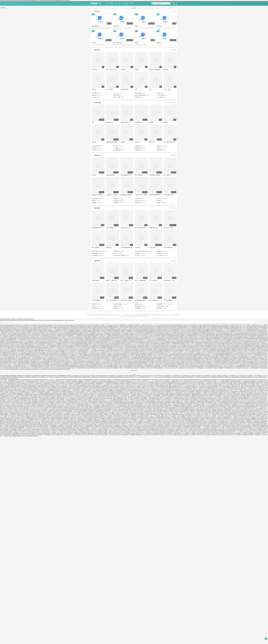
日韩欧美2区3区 (99, 368)
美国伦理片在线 (177, 352)
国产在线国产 (152, 386)
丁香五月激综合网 (54, 428)
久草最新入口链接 (194, 351)
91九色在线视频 (255, 421)
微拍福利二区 (3, 330)
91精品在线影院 (249, 394)
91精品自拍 (208, 427)
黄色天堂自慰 (133, 367)
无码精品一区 (16, 420)
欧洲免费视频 (108, 330)
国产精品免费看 (130, 326)
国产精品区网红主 (143, 326)
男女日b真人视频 (125, 338)
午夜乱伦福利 (202, 336)
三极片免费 (218, 401)
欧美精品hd (154, 405)
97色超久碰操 (181, 421)
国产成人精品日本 (161, 401)
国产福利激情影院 (171, 388)
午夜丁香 (88, 392)
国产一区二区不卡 (177, 361)
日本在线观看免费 (259, 401)
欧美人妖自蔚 (230, 361)
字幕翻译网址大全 (64, 352)
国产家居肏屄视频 (181, 347)
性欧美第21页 (44, 420)
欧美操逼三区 (40, 349)
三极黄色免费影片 (152, 398)
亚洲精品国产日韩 (97, 380)
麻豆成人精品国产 (46, 397)
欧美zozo (195, 415)
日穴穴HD (100, 428)
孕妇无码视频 (90, 416)
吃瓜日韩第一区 (115, 382)
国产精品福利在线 (87, 423)
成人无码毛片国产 (236, 409)
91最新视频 (122, 384)
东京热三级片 (174, 368)
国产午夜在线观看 (22, 367)
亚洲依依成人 (79, 388)
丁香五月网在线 (147, 341)
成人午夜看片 (228, 345)
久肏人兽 (118, 385)
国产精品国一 (27, 349)
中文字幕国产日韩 (43, 385)
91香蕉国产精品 (40, 365)
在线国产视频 (24, 423)
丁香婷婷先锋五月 (123, 326)
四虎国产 (130, 421)
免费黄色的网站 (141, 427)
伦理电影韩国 (247, 419)
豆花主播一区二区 (176, 345)
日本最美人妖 (221, 347)
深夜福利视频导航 (7, 329)
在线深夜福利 (40, 363)
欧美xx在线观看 (197, 367)
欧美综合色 (111, 401)
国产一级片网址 (86, 403)
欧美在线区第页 (175, 357)
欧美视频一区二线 (251, 416)
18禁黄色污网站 (28, 351)
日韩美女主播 (40, 404)
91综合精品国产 (162, 337)
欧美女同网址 (220, 359)
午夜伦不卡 (123, 385)
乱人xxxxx (169, 416)
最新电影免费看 (255, 368)
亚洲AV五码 (102, 398)
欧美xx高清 (214, 409)
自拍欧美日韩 (183, 336)
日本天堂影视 (216, 353)
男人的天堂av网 (205, 413)
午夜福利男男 (231, 326)
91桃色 (217, 394)
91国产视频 (216, 384)
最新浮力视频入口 (214, 398)
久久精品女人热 (174, 353)
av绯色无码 (235, 419)
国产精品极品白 (207, 359)
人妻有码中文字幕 (147, 334)
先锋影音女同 (203, 367)
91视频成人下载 (24, 345)
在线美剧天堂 (116, 347)
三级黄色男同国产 (198, 392)
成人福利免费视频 (204, 390)
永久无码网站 (15, 411)
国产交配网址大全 (5, 355)
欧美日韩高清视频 (212, 326)
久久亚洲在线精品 (8, 342)
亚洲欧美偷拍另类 (25, 413)
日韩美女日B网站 (79, 356)
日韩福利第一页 (194, 432)
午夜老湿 (52, 421)
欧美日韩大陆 (79, 329)
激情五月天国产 (81, 425)
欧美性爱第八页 (28, 429)
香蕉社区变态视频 (232, 338)
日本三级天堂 (6, 351)
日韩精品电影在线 (260, 348)
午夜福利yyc (242, 390)
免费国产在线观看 (153, 349)
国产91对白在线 (5, 338)
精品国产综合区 (86, 347)
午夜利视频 (221, 382)
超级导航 (220, 417)
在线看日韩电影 (260, 352)
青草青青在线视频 (208, 338)
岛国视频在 (174, 403)
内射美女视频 (94, 328)
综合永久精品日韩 (254, 356)
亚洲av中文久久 (152, 325)
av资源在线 (132, 433)
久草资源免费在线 (71, 409)
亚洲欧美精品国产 (47, 433)
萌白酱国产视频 (32, 389)
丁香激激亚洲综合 (26, 328)
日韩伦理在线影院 (71, 352)
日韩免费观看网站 (174, 347)
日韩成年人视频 (146, 342)
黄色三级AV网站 (134, 351)
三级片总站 (74, 405)
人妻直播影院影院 (254, 425)
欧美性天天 (66, 407)
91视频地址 (106, 411)
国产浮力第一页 (134, 385)
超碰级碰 (90, 398)
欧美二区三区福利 (234, 353)
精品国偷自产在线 (242, 353)
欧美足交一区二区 (216, 381)
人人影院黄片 (179, 428)
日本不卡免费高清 (28, 352)
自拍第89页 (92, 417)
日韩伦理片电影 (130, 355)
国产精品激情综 (117, 364)
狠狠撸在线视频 (26, 353)
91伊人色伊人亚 (255, 431)
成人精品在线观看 (140, 396)
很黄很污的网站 (34, 398)
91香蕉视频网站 (232, 332)
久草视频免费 (117, 425)
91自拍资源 (160, 413)
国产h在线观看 (32, 412)
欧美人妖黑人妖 (9, 367)
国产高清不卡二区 (247, 368)
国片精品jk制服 (125, 427)
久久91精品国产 (149, 368)
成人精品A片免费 (240, 341)
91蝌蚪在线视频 (54, 337)
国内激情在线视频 (131, 347)
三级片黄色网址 (59, 340)
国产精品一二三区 (16, 340)
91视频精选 (51, 389)
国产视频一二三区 (89, 351)
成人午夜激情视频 (132, 396)
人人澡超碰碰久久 (61, 425)
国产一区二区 (25, 382)
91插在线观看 (160, 417)
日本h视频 (28, 381)
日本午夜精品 (228, 427)
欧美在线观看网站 (253, 330)
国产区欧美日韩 (128, 361)
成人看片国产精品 (183, 360)
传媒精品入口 (153, 328)
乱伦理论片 (245, 389)
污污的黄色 (173, 413)
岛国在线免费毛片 (66, 363)
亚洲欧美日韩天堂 (74, 419)
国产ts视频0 (38, 423)
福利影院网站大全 (166, 347)
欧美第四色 (186, 403)
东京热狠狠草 (87, 429)
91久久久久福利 (173, 332)
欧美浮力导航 (237, 388)
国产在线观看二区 (4, 400)
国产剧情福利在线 (42, 332)
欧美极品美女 (84, 342)
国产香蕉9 (53, 384)
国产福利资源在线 (109, 325)
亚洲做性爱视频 (151, 359)
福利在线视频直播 (172, 325)
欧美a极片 (199, 413)
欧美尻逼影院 (264, 407)
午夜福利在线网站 (166, 412)
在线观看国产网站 (227, 359)
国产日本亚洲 (170, 361)
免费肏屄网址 (153, 332)
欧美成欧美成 (187, 357)
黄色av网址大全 (173, 341)
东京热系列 (156, 432)
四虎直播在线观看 (242, 392)
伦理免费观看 (252, 382)
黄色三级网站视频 (108, 382)
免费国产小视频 (85, 368)
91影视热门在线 (39, 384)
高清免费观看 (177, 363)
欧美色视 (119, 413)
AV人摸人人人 (170, 404)
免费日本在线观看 (108, 398)
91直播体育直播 (201, 338)
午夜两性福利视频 (225, 381)
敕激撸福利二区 (164, 340)
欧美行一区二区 (102, 361)
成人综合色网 (104, 363)
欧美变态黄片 (122, 348)
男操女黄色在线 (3, 345)
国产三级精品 (220, 393)
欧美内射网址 (181, 357)
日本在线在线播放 (9, 390)
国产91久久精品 (199, 340)
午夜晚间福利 (65, 367)
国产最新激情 (159, 351)
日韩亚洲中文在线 (235, 427)
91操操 (29, 400)
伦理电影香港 (59, 364)
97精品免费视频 (18, 336)
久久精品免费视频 (246, 338)
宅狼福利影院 (155, 344)
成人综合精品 (123, 364)
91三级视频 (116, 386)
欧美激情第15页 (66, 417)
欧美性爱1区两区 (258, 353)
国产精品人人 (250, 398)
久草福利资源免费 (224, 432)
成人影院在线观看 (190, 392)
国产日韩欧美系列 (256, 393)
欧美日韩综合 (83, 435)
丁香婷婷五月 (136, 326)
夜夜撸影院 (171, 384)
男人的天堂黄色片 (208, 386)
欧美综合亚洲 (173, 420)
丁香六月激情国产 (8, 348)
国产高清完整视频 (157, 396)
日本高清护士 (108, 361)
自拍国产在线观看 (192, 428)
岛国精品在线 (31, 341)
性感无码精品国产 (20, 393)
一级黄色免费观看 (110, 393)
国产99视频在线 (189, 336)
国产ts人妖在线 (104, 408)
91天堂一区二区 (167, 353)
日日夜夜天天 (202, 347)
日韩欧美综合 (67, 349)
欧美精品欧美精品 (74, 364)
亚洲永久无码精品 (47, 405)
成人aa (172, 427)
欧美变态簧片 (227, 404)
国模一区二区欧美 (78, 348)
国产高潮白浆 (215, 368)
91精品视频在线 (180, 359)
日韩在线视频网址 (71, 393)
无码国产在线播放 (49, 338)
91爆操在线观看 (174, 338)
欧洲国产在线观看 (92, 368)
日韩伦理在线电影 (214, 385)
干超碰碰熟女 (25, 344)
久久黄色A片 (87, 382)
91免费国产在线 (183, 363)
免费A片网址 (136, 409)
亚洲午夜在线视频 (262, 365)
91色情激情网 (174, 415)
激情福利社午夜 (107, 328)
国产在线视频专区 (221, 356)
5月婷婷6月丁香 (217, 407)
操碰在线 (235, 384)
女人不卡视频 (120, 357)
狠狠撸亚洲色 (148, 337)
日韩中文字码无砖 (222, 340)
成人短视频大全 (197, 417)
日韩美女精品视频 (235, 345)
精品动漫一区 (120, 333)
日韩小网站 (226, 398)
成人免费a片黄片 (195, 407)
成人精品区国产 (142, 344)
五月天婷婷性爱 (16, 330)
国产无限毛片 (237, 326)
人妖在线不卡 (39, 360)
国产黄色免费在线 (10, 412)
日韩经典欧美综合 (244, 336)
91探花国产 (150, 409)
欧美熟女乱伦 (34, 338)
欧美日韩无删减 (154, 415)
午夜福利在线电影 (225, 325)
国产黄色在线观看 (21, 381)
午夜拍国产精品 (210, 432)
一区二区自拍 (58, 421)
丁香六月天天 (53, 367)
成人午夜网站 (65, 334)
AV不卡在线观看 (98, 432)
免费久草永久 (71, 348)
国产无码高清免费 (145, 412)
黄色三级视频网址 (206, 330)
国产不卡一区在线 (174, 392)
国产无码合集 (210, 396)
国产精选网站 (137, 359)
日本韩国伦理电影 (144, 325)
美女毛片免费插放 (226, 400)
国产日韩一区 (45, 389)
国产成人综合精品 (46, 421)
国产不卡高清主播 (258, 428)
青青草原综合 (196, 336)
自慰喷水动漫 (226, 348)
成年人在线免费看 (72, 344)
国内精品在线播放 (254, 338)
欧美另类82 (104, 380)
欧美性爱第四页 (225, 337)
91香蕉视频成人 (193, 397)
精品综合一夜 (49, 417)
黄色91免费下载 (182, 392)
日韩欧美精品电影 (187, 341)
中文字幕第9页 (64, 357)
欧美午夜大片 (57, 424)
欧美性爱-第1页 (44, 325)
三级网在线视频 (80, 420)
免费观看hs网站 (229, 409)
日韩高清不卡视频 (10, 424)
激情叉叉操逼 (219, 325)
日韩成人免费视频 (235, 412)
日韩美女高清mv (180, 333)
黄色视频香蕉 (52, 398)
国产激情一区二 (170, 352)
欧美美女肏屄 (49, 400)
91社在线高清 (263, 396)
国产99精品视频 (224, 361)
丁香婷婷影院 (228, 415)
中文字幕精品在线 (106, 385)
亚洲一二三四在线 (112, 359)
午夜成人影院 (190, 356)
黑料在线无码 (159, 347)
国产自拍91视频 (28, 436)
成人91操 (58, 409)
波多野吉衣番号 (162, 345)
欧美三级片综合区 (21, 419)
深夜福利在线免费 (247, 408)
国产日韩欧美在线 (12, 404)
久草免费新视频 (175, 405)
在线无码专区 (80, 398)
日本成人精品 (187, 413)
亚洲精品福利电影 (15, 369)
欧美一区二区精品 (200, 386)
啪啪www (32, 394)
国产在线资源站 (38, 357)
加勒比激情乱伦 (29, 388)
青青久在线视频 (104, 392)
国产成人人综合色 (93, 357)
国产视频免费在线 (97, 408)
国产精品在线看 (260, 403)
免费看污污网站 (240, 425)
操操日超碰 (241, 400)
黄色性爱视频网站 (237, 381)
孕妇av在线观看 (46, 408)
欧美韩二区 (163, 419)
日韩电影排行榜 (260, 424)
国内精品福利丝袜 (192, 340)
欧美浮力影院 (18, 400)
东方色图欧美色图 (233, 348)
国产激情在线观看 (180, 420)
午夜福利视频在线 (70, 421)
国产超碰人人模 (241, 328)
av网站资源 (44, 423)
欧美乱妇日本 (58, 360)
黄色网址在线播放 (51, 390)
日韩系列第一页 (56, 338)
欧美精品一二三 (178, 330)
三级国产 (141, 420)
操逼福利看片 (93, 334)
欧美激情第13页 (130, 409)
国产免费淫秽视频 (60, 361)
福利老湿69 (234, 407)
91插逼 (173, 424)
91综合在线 (104, 417)
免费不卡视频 (49, 342)
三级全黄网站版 (84, 384)
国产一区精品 (110, 386)
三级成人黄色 (17, 390)
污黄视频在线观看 (9, 340)
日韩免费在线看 (34, 400)
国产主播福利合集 (183, 405)
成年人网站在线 (260, 413)
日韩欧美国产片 (41, 435)
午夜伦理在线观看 (97, 341)
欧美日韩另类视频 (4, 344)
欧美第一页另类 (252, 342)
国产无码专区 (118, 417)
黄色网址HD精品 (225, 344)
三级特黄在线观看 (25, 409)
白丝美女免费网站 (127, 408)
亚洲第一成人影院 (164, 409)
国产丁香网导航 (95, 435)
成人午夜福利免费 (232, 357)
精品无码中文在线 (163, 433)
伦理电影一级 (202, 364)
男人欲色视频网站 (93, 345)
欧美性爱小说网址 (231, 352)
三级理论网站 (41, 333)
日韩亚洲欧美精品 (99, 411)
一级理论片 (229, 407)
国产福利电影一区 (185, 325)
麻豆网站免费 (253, 344)
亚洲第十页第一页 (240, 325)
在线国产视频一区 (44, 380)
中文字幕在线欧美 (155, 390)
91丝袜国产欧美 (106, 394)
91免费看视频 (245, 382)
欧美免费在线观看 (85, 345)
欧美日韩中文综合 (49, 353)
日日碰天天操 (193, 349)
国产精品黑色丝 (193, 365)
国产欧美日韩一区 (166, 420)
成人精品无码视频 (8, 360)
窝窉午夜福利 (265, 344)
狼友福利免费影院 (250, 329)
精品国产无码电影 (49, 355)
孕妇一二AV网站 (163, 423)
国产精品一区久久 (222, 385)
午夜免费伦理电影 (170, 336)
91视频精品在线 (247, 344)
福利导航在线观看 (147, 360)
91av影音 (256, 389)
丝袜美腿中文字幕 (92, 412)
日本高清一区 (219, 408)
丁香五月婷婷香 (73, 361)
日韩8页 (63, 389)
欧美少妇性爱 (16, 367)
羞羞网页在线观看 (25, 364)
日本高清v (241, 405)
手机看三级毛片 (256, 396)
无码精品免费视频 (167, 405)
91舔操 (54, 417)
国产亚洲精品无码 (15, 329)
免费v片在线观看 (262, 432)
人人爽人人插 (47, 333)
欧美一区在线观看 (237, 435)
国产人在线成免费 (74, 363)
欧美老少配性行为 (176, 380)
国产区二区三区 (253, 332)
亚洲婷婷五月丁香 (17, 409)
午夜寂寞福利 (143, 400)
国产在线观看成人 (97, 363)
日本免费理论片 (257, 398)
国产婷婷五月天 (251, 409)
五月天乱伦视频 (22, 401)
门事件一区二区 (152, 338)
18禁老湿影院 (28, 416)
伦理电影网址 (205, 423)
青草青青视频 (96, 325)
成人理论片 (153, 407)
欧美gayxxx (90, 400)
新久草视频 (205, 408)
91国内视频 (34, 404)
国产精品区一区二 (95, 349)
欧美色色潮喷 (230, 384)
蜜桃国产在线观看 (43, 330)
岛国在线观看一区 (151, 365)
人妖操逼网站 (249, 421)
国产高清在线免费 (65, 347)
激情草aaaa (164, 416)
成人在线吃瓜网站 (101, 337)
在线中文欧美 (59, 356)
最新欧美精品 (181, 349)
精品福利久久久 (95, 340)
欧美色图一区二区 (40, 412)
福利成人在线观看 (151, 429)
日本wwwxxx (50, 432)
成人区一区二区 (36, 428)
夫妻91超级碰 (264, 398)
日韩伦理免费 (7, 428)
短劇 (123, 3)
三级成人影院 (78, 359)
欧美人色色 (133, 428)
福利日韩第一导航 (149, 361)
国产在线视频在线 (160, 357)
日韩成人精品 (140, 345)
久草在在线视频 (59, 403)
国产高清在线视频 (100, 345)
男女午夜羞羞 (96, 355)
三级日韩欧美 (103, 326)
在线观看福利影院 (173, 365)
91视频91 (246, 432)
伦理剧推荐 (154, 425)
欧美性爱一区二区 (234, 368)
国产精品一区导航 (100, 332)
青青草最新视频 (69, 412)
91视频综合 (101, 413)
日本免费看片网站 (55, 433)
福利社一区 (103, 384)
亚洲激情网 (85, 409)
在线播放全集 (248, 359)
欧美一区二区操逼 (200, 341)
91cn (91, 392)
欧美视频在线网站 (188, 415)
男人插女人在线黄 (51, 369)
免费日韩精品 (75, 351)
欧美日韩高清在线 (197, 334)
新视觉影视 (12, 382)
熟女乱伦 (217, 421)
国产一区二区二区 (69, 397)
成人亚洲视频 (77, 341)
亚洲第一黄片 (73, 396)
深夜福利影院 (35, 367)
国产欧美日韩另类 (42, 401)
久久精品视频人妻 (196, 361)
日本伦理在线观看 (165, 381)
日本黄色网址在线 (109, 424)
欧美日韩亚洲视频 (243, 333)
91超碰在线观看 (5, 396)
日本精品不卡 (264, 342)
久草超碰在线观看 (87, 337)
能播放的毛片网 (114, 428)
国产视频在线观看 (62, 355)
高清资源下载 (65, 368)
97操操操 (127, 384)
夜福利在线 (109, 405)
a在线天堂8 (187, 421)
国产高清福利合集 (72, 388)
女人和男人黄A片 (103, 349)
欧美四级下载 (70, 368)
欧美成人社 (11, 389)
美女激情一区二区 (88, 349)
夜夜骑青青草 (72, 365)
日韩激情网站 (112, 329)
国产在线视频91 (44, 340)
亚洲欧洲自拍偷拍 (118, 380)
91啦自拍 (8, 421)
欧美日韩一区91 (3, 385)
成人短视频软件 (234, 359)
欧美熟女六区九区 (232, 367)
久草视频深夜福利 (59, 435)
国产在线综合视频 (24, 433)
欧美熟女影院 (160, 329)
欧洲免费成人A (103, 351)
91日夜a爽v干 (33, 409)
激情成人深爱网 (181, 407)
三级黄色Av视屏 (195, 396)
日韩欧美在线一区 (28, 359)
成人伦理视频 (108, 355)
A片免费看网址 (234, 393)
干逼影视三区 (90, 342)
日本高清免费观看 (76, 384)
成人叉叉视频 (246, 386)
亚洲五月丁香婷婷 (192, 385)
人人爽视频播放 (58, 344)
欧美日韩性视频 (231, 424)
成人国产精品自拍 (32, 433)
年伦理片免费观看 (96, 407)
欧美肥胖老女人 (215, 428)
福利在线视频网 (188, 420)
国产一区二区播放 (229, 365)
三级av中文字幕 (65, 348)
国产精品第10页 (89, 330)
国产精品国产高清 (108, 344)
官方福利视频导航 (102, 356)
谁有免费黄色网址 (229, 336)
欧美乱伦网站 (222, 421)
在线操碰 (18, 413)
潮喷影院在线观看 (233, 334)
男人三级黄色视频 (212, 393)
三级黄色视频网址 (133, 413)
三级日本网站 (146, 338)
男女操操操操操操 (103, 421)
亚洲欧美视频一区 (195, 424)
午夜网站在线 (61, 328)
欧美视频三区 (123, 344)
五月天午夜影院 (53, 408)
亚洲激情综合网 (175, 386)
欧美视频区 (111, 390)
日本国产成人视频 (133, 427)
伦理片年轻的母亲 (138, 388)
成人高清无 (135, 421)
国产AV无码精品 (214, 347)
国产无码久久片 (257, 363)
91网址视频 (21, 428)
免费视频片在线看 (7, 359)
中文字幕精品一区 (142, 382)
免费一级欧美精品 (234, 329)
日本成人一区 (70, 390)
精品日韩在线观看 (64, 424)
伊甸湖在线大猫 (161, 341)
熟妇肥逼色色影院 (198, 425)
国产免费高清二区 (88, 405)
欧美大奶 (146, 424)
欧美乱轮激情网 (209, 333)
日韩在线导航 (167, 425)
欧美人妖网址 (199, 326)
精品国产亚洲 (53, 368)
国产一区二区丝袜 (141, 337)
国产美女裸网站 (173, 359)
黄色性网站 (14, 398)
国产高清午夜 (247, 367)
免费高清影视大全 (120, 392)
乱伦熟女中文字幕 (224, 332)
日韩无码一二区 (48, 427)
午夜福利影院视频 (47, 326)
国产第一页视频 (70, 355)
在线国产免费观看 (36, 429)
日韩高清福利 (227, 397)
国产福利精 (247, 390)
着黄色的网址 (119, 360)
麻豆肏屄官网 (254, 341)
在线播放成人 (116, 365)
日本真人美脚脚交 (47, 382)
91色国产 (154, 411)
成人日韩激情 (92, 353)
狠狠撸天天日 (124, 423)
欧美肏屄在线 (50, 424)
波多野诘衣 (67, 382)
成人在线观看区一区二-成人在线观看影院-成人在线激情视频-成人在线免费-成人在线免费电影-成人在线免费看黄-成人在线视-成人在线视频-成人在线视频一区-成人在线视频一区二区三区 (201, 376)
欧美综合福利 (158, 326)
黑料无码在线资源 (166, 365)
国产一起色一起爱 (110, 342)
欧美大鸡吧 (137, 405)
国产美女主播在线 (175, 337)
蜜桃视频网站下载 (85, 353)
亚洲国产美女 (247, 356)
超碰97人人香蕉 (107, 332)
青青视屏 (171, 411)
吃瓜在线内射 (201, 356)
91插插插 (265, 382)
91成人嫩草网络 (61, 400)
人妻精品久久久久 (197, 337)
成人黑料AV (119, 394)
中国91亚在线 (235, 411)
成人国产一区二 (52, 380)
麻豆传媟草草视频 (130, 363)
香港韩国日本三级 (90, 431)
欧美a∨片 (5, 407)
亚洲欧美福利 (247, 349)
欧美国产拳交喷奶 (20, 396)
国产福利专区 (38, 325)
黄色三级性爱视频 (25, 361)
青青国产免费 (145, 419)
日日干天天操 (109, 351)
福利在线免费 (153, 367)
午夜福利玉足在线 (16, 405)
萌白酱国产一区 (49, 392)
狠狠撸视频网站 (123, 325)
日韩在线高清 (234, 420)
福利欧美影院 (228, 353)
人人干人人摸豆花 (209, 404)
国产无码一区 (179, 382)
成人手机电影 (222, 433)
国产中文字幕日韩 (224, 367)
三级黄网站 (73, 382)
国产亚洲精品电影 (105, 341)
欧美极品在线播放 (225, 351)
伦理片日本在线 (112, 341)
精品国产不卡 (153, 360)
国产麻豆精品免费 (32, 356)
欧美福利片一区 (201, 357)
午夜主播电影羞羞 (45, 334)
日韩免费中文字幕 (206, 349)
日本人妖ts (79, 415)
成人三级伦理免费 (138, 333)
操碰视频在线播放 (230, 388)
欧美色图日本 (66, 429)
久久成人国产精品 (152, 347)
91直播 (147, 413)
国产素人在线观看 (56, 401)
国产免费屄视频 (156, 368)
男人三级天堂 (155, 353)
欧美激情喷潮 (143, 355)
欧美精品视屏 (176, 344)
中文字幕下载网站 (135, 352)
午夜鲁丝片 (107, 435)
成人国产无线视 (208, 360)
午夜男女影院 (134, 382)
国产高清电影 (169, 397)
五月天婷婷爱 (151, 384)
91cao (174, 429)
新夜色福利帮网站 (138, 390)
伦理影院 (16, 428)
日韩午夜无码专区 (160, 431)
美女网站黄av (84, 401)
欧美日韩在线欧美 (220, 349)
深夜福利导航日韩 (252, 412)
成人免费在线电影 (234, 386)
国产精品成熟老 (90, 355)
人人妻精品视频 (253, 325)
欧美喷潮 (254, 413)
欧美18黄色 (139, 384)
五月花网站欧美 (72, 359)
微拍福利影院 (180, 341)
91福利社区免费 (79, 409)
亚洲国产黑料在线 (212, 408)
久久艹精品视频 (197, 353)
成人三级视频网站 (207, 340)
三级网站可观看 (261, 400)
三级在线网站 (72, 400)
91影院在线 (84, 433)
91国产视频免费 (126, 433)
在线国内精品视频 (85, 428)
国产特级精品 (13, 435)
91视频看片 (82, 424)
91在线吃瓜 (262, 408)
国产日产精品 (57, 336)
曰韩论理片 (188, 432)
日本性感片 (118, 381)
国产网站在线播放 (41, 338)
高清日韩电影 (184, 355)
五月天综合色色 (54, 351)
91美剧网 (225, 408)
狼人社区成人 (134, 345)
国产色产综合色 (187, 329)
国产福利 (86, 398)
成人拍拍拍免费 (243, 427)
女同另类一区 (117, 349)
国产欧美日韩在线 (155, 345)
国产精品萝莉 (24, 431)
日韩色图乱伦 (12, 386)
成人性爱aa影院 (260, 341)
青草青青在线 (125, 421)
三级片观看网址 (44, 329)
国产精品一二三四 (51, 329)
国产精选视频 (85, 336)
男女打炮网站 (47, 365)
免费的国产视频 (265, 385)
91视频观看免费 (72, 347)
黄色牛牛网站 (77, 326)
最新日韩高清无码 (108, 340)
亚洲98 (222, 419)
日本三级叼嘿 (253, 397)
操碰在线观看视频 (209, 388)
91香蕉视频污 (194, 435)
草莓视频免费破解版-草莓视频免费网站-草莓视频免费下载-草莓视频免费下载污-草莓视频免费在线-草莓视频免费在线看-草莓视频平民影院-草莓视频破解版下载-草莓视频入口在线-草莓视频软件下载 (41, 376)
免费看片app (205, 405)
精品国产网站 (91, 336)
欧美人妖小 (246, 429)
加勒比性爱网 (4, 332)
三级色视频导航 (72, 356)
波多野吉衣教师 (132, 329)
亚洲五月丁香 (112, 389)
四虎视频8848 (189, 404)
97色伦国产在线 (22, 369)
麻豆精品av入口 (44, 345)
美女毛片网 (115, 409)
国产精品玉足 (38, 432)
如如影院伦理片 (20, 415)
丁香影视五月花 (240, 330)
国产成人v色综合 (252, 424)
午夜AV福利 (68, 389)
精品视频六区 (113, 394)
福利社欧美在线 (215, 365)
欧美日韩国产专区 (92, 394)
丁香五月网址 (255, 432)
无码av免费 (66, 435)
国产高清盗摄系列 (83, 389)
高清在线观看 (48, 407)
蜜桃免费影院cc (71, 336)
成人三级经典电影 (144, 359)
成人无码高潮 (107, 388)
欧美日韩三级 (145, 403)
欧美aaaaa (249, 431)
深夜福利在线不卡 (150, 355)
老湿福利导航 (45, 415)
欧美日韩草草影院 (37, 411)
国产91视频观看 (122, 330)
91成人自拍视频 (167, 338)
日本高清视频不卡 (260, 357)
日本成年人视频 (174, 412)
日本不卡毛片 (148, 352)
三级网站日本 (159, 408)
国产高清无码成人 (13, 349)
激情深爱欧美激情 (21, 347)
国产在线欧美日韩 (177, 355)
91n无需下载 (153, 392)
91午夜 (208, 398)
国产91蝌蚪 (237, 401)
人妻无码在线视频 (77, 412)
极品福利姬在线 (9, 330)
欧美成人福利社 (134, 334)
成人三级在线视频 (41, 353)
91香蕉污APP (227, 420)
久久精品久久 (43, 352)
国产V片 (48, 381)
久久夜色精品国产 (252, 337)
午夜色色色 (199, 412)
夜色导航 (150, 419)
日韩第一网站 (138, 403)
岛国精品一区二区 (141, 394)
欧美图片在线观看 (67, 333)
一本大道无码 (83, 390)
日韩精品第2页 (27, 360)
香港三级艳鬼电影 (32, 386)
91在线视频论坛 (253, 349)
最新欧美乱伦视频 (192, 348)
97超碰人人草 (81, 380)
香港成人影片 (185, 330)
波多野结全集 (178, 340)
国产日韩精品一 (43, 390)
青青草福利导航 (5, 429)
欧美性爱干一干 (110, 380)
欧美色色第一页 (257, 407)
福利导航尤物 (128, 352)
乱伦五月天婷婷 (31, 405)
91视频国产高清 (186, 326)
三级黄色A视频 (91, 401)
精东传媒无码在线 (38, 397)
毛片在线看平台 (64, 330)
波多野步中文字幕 (154, 427)
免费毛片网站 (24, 400)
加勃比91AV (76, 427)
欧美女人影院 (198, 431)
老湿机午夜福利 (63, 393)
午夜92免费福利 (248, 345)
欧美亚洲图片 (249, 347)
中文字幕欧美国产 (96, 405)
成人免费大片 (193, 342)
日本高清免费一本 (124, 424)
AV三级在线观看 (191, 352)
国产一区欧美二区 (126, 401)
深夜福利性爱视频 (146, 333)
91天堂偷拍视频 (173, 342)
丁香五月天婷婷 (59, 333)
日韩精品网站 (53, 419)
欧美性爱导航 (156, 397)
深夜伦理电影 (265, 340)
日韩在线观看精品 (13, 429)
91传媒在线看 (53, 425)
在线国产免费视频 (202, 332)
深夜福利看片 (105, 432)
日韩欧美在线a (66, 403)
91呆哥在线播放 (222, 380)
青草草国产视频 (94, 427)
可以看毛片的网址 (98, 425)
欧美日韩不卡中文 (245, 352)
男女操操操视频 (167, 403)
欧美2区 (167, 393)
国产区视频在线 (12, 355)
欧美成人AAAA (61, 427)
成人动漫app (20, 408)
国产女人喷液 (147, 351)
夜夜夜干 (18, 423)
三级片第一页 (6, 349)
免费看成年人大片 (51, 344)
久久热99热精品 (201, 388)
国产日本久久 (239, 351)
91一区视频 (31, 397)
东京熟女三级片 (76, 385)
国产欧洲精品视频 (63, 388)
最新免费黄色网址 (258, 364)
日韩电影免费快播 (80, 404)
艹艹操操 (40, 398)
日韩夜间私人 (240, 342)
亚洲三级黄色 (60, 429)
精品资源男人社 (129, 344)
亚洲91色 (90, 409)
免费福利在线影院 (114, 328)
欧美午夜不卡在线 (156, 419)
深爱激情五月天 (244, 388)
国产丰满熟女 (70, 357)
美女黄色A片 (138, 412)
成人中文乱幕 (246, 330)
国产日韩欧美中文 (80, 349)
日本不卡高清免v (223, 384)
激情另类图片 (215, 386)
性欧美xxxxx (107, 413)
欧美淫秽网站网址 (123, 355)
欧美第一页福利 (95, 361)
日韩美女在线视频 (12, 436)
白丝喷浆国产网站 (241, 359)
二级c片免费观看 (119, 407)
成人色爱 (42, 429)
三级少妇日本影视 (181, 416)
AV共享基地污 (141, 416)
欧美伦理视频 (53, 361)
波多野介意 (265, 415)
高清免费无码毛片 (109, 419)
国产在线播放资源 (184, 345)
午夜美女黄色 (251, 388)
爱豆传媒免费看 (15, 401)
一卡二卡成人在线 (93, 428)
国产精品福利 (44, 411)
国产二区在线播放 (213, 411)
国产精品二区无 (69, 425)
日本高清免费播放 (179, 396)
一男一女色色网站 (186, 433)
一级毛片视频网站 (109, 365)
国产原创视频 (250, 435)
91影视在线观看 (92, 388)
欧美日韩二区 (228, 423)
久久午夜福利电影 (78, 336)
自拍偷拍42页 (55, 407)
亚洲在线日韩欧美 (223, 360)
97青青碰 (263, 393)
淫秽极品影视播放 (87, 356)
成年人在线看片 (130, 356)
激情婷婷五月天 (105, 390)
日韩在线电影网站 (144, 398)
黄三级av (221, 386)
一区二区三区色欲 (28, 428)
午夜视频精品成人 (66, 364)
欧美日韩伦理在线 (255, 345)
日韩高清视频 (93, 364)
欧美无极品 (73, 408)
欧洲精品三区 (11, 361)
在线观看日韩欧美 (171, 382)
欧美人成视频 (226, 349)
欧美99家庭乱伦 (24, 340)
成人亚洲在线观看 (115, 355)
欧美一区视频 (29, 411)
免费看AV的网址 (26, 425)
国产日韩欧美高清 (33, 353)
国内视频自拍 (98, 364)
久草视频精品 (139, 423)
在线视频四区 (128, 330)
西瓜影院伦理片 (109, 337)
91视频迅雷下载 (239, 338)
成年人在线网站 (180, 338)
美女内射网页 (245, 348)
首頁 (104, 3)
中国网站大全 (151, 356)
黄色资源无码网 (136, 365)
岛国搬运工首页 (161, 421)
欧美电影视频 (35, 403)
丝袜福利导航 (143, 368)
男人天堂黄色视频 (137, 356)
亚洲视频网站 (117, 356)
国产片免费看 (11, 417)
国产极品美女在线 (202, 421)
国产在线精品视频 (20, 355)
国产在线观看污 (94, 337)
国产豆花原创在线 (235, 423)
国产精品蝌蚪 (233, 397)
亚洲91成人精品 (232, 344)
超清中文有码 (72, 386)
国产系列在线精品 (262, 368)
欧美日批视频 (181, 415)
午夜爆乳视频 (187, 342)
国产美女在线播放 (138, 364)
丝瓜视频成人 (165, 367)
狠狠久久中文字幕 (33, 413)
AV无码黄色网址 (21, 352)
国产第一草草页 (246, 332)
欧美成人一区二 (149, 381)
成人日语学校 (177, 404)
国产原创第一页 (117, 424)
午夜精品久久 (157, 382)
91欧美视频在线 (181, 412)
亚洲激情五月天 (254, 400)
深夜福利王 (205, 393)
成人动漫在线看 (260, 334)
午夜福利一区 (71, 345)
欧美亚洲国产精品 (194, 357)
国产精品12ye (62, 433)
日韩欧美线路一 (203, 407)
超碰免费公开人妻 (211, 363)
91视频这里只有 (187, 333)
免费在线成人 (36, 330)
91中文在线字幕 (24, 380)
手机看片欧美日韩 (88, 328)
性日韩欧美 (105, 433)
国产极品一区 (177, 367)
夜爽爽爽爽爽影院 (240, 367)
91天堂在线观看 (117, 363)
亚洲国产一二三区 (201, 427)
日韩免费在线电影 (29, 330)
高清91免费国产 (114, 361)
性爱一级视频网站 (182, 417)
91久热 (53, 435)
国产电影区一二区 (170, 419)
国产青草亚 (111, 425)
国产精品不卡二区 (146, 390)
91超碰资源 (96, 416)
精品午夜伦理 (77, 390)
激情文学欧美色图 (180, 332)
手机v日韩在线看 (190, 423)
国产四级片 (78, 416)
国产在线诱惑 (101, 340)
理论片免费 (29, 401)
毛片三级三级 (37, 345)
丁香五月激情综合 (8, 357)
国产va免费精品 (216, 336)
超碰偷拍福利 (169, 390)
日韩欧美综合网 (62, 431)
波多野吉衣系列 (63, 416)
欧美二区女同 (190, 363)
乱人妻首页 (195, 429)
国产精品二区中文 (101, 365)
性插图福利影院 (139, 435)
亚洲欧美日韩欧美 (223, 389)
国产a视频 (241, 386)
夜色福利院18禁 (96, 351)
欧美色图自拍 (91, 325)
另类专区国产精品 (190, 367)
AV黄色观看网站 (141, 357)
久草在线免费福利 (108, 409)
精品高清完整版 (88, 361)
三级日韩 (67, 400)
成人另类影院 (114, 429)
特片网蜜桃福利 (23, 333)
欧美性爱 (25, 424)
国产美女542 (181, 381)
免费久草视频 (21, 360)
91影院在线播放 (50, 332)
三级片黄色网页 (228, 416)
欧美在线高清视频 (199, 411)
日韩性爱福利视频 (249, 363)
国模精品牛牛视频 (97, 392)
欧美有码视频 (6, 347)
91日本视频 (202, 404)
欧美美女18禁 (25, 386)
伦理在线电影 (137, 340)
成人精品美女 (178, 400)
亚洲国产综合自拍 (179, 431)
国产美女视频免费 (155, 352)
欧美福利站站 (260, 349)
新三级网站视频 (166, 351)
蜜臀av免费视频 (70, 326)
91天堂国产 (212, 401)
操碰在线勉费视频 (71, 332)
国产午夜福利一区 (220, 329)
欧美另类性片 (166, 333)
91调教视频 (193, 394)
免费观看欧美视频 (197, 355)
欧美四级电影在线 (206, 425)
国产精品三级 (179, 394)
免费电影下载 (182, 337)
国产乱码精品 (56, 355)
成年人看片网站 (138, 393)
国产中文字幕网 (46, 349)
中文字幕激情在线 (50, 352)
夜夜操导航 (98, 412)
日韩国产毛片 (163, 397)
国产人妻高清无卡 (219, 348)
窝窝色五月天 (87, 396)
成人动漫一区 (135, 344)
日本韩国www (71, 394)
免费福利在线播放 (36, 329)
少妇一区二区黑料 (64, 332)
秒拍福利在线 (190, 355)
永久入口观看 (222, 427)
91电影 (181, 408)
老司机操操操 (134, 328)
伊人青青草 (108, 412)
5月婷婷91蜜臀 (244, 409)
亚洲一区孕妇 (205, 412)
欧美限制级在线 (226, 425)
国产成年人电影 (232, 337)
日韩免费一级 (41, 367)
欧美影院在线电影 (25, 392)
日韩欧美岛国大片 (46, 425)
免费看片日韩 (53, 365)
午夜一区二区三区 (202, 351)
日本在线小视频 (100, 409)
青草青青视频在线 (45, 394)
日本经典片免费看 (92, 329)
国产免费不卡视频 (209, 357)
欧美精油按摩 (69, 392)
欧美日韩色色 (192, 393)
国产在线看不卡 (141, 411)
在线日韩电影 (244, 361)
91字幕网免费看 (147, 332)
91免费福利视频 (190, 334)
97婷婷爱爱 (243, 394)
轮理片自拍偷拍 (221, 435)
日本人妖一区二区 (124, 415)
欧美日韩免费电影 (86, 348)
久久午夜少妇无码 (71, 338)
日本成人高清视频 (68, 384)
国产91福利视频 (145, 347)
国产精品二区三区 (243, 340)
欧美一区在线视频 (204, 400)
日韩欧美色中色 (250, 360)
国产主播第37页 (243, 364)
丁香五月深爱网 (129, 336)
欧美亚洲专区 (240, 413)
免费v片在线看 (234, 404)
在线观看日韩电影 (226, 417)
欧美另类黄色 (216, 355)
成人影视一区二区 (155, 337)
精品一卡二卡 (12, 365)
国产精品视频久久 (181, 351)
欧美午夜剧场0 (141, 392)
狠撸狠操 (119, 423)
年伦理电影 (6, 431)
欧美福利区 (148, 389)
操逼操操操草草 (3, 364)
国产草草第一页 (61, 413)
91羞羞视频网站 (109, 326)
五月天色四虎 (83, 330)
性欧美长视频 (52, 415)
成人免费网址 (39, 348)
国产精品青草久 (243, 423)
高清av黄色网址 (65, 356)
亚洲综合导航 (133, 384)
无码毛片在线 (34, 355)
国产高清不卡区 (185, 429)
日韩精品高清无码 (33, 364)
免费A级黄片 (26, 408)
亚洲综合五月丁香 (228, 390)
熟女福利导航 (154, 389)
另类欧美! (174, 416)
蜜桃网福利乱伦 (119, 420)
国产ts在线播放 (32, 337)
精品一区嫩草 (131, 359)
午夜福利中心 (103, 405)
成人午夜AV (199, 385)
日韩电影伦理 (78, 332)
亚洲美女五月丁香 (91, 389)
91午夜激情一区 (117, 325)
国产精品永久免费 (19, 334)
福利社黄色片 (99, 360)
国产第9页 (118, 435)
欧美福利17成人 (173, 348)
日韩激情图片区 (160, 360)
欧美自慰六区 (87, 404)
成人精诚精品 (192, 411)
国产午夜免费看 (30, 420)
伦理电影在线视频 (79, 393)
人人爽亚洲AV (245, 381)
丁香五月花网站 (173, 333)
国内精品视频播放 (19, 424)
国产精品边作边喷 (158, 364)
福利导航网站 (45, 348)
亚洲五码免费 (244, 435)
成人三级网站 (183, 423)
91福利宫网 (148, 401)
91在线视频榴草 (103, 386)
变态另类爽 (147, 427)
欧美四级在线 (264, 329)
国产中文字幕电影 (195, 344)
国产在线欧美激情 (251, 326)
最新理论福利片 (134, 416)
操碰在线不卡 (170, 356)
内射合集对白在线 (27, 338)
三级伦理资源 (12, 336)
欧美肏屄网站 (228, 341)
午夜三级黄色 (59, 368)
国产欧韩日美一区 (13, 416)
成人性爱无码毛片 (177, 397)
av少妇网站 (92, 382)
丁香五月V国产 (8, 398)
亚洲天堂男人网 (124, 417)
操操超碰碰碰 (229, 340)
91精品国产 (58, 398)
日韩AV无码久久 (12, 356)
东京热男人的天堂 (178, 389)
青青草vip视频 (73, 429)
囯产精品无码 (219, 330)
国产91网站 (187, 398)
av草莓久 (186, 431)
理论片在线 (75, 380)
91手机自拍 (115, 416)
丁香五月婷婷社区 (175, 423)
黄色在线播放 (213, 349)
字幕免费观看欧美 (96, 420)
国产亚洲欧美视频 (19, 407)
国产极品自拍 (222, 333)
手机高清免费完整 (27, 404)
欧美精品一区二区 (65, 398)
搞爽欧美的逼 (20, 326)
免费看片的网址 (215, 389)
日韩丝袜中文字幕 (182, 353)
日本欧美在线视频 (122, 409)
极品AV (136, 419)
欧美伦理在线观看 (4, 361)
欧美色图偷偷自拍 (17, 397)
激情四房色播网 (74, 333)
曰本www (195, 389)
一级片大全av (168, 435)
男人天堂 (63, 421)
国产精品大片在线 (175, 425)
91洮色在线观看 (119, 359)
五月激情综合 (68, 431)
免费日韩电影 (84, 412)
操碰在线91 (58, 411)
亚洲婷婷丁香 (99, 423)
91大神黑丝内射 (85, 332)
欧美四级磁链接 (59, 417)
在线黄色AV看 (98, 390)
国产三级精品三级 (55, 326)
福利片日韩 (100, 415)
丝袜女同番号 (51, 325)
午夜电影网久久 (42, 381)
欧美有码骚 (241, 419)
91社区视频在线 (81, 351)
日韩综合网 (151, 397)
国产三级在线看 (131, 407)
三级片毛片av (207, 416)
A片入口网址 (241, 417)
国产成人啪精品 (188, 416)
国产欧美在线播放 (18, 341)
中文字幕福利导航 (140, 431)
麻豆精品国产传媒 (170, 389)
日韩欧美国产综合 (29, 421)
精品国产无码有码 (142, 385)
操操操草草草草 (134, 337)
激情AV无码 (206, 411)
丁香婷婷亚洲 (86, 417)
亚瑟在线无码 (47, 367)
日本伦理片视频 (254, 404)
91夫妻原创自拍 (218, 334)
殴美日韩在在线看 (116, 415)
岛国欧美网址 (28, 332)
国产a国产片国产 (133, 360)
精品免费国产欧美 (222, 392)
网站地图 (72, 320)
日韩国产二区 (260, 356)
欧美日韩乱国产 (97, 359)
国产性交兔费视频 (36, 359)
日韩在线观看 (46, 363)
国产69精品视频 (37, 344)
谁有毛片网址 (111, 408)
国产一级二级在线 (129, 398)
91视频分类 (109, 384)
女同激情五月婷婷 (146, 380)
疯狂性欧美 (241, 380)
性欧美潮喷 (27, 415)
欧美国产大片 (58, 385)
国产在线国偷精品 (194, 333)
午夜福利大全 (124, 342)
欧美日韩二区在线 (26, 435)
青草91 (250, 432)
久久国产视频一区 (151, 363)
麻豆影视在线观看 (175, 360)
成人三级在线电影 (132, 417)
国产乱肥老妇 (226, 342)
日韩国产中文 (126, 400)
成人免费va (231, 398)
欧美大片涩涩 (14, 419)
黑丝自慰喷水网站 (240, 349)
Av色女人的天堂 (34, 349)
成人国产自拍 (180, 365)
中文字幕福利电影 (20, 363)
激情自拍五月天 (57, 359)
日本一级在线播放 (234, 417)
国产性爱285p (62, 412)
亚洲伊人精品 (64, 360)
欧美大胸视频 (33, 360)
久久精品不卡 (29, 333)
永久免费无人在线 (145, 386)
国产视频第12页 (230, 401)
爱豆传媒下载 (41, 427)
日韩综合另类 (260, 330)
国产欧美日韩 (87, 364)
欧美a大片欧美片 (15, 357)
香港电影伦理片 (83, 326)
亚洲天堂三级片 (169, 345)
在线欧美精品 (77, 330)
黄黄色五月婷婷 (206, 348)
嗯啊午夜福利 (17, 333)
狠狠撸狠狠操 (47, 364)
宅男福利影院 (114, 334)
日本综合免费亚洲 (130, 393)
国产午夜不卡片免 (31, 384)
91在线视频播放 (158, 359)
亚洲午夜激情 (85, 352)
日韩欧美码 (218, 413)
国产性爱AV (101, 435)
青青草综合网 (176, 356)
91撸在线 (64, 385)
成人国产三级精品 (114, 332)
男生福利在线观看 (80, 328)
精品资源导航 (35, 436)
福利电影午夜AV (121, 361)
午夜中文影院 (40, 433)
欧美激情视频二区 (73, 398)
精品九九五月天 (121, 334)
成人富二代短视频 (173, 407)
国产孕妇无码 (208, 328)
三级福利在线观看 (45, 360)
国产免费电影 (165, 325)
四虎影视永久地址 (227, 412)
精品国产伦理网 (213, 429)
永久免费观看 (135, 361)
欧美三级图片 (102, 325)
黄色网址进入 (193, 412)
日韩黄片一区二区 (31, 357)
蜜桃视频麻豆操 (119, 341)
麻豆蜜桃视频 (52, 347)
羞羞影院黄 (216, 404)
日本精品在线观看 (29, 419)
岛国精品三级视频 (83, 341)
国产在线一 (104, 397)
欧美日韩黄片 (182, 344)
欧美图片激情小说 (223, 364)
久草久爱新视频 (191, 380)
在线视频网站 (178, 325)
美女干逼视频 (161, 415)
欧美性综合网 (59, 365)
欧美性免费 (199, 394)
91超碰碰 (70, 424)
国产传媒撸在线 (174, 329)
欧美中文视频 (80, 405)
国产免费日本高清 (20, 385)
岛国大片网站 (64, 325)
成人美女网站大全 (59, 329)
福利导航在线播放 (8, 368)
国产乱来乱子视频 (97, 367)
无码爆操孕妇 (121, 428)
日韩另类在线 (228, 356)
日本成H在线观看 (28, 403)
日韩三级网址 (127, 416)
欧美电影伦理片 (158, 384)
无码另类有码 (161, 348)
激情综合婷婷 (187, 351)
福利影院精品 (98, 353)
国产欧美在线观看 (148, 353)
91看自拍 (221, 398)
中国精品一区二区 (127, 420)
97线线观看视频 (67, 408)
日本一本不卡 (236, 390)
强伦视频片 (7, 392)
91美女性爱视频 (243, 347)
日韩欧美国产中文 (106, 428)
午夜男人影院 (177, 411)
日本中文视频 (150, 385)
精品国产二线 (39, 347)
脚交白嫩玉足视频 (25, 337)
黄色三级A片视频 (214, 356)
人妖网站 (6, 427)
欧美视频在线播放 (202, 432)
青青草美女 (127, 392)
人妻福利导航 (65, 340)
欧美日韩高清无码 (26, 326)
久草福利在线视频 (126, 367)
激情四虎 (30, 380)
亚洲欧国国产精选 (109, 427)
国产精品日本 (217, 432)
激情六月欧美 (153, 333)
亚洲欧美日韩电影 (250, 353)
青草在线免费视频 (185, 409)
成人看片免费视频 (257, 355)
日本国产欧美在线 (66, 396)
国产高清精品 (58, 345)
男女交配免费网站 (187, 396)
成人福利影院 (35, 368)
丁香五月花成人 (68, 405)
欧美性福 (198, 390)
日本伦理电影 (134, 348)
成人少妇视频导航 (150, 330)
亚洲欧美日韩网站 (81, 407)
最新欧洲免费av (144, 363)
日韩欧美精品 (27, 347)
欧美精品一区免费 (123, 365)
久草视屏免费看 (152, 424)
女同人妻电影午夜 (128, 368)
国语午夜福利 (127, 428)
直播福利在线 (227, 355)
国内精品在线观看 (60, 384)
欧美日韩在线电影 (227, 411)
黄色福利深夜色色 (203, 396)
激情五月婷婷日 (43, 359)
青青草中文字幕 (202, 344)
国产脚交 (233, 382)
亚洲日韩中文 (7, 403)
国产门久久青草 (261, 351)
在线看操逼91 (219, 400)
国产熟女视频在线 (198, 423)
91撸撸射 (231, 381)
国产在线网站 (56, 392)
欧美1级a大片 (162, 390)
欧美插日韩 (134, 389)
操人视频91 (147, 415)
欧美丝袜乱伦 (255, 365)
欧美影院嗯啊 (130, 325)
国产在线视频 (156, 385)
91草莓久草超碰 (184, 380)
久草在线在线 (204, 352)
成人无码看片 (105, 431)
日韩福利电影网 (36, 380)
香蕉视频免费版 (196, 360)
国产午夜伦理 (258, 333)
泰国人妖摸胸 (53, 356)
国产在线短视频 (212, 334)
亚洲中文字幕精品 (61, 337)
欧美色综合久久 (141, 432)
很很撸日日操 (167, 341)
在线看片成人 (4, 334)
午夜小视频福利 (163, 404)
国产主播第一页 (116, 340)
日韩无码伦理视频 (212, 337)
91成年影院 (169, 432)
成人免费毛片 (44, 357)
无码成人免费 (250, 365)
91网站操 (15, 408)
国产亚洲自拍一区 (103, 400)
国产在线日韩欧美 (65, 345)
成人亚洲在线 (193, 433)
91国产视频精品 (193, 326)
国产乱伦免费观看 (10, 341)
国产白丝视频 (132, 338)
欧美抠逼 (234, 415)
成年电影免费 (11, 325)
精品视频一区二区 (175, 408)
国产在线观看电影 (80, 382)
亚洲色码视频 (127, 337)
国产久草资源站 (208, 341)
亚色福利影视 (183, 384)
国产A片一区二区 (54, 349)
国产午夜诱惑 (144, 364)
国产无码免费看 (15, 368)
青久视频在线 (255, 328)
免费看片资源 (158, 429)
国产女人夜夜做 (250, 411)
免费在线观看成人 (216, 357)
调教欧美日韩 (222, 353)
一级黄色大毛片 (82, 427)
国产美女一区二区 (25, 365)
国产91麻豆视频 (161, 435)
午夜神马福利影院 (186, 400)
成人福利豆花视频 (184, 390)
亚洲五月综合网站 (241, 355)
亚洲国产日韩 (35, 385)
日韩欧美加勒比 (217, 367)
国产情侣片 (219, 429)
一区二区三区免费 (112, 400)
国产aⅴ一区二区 (226, 330)
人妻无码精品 (140, 328)
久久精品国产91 (110, 353)
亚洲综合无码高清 (100, 357)
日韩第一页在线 (17, 337)
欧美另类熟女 (22, 330)
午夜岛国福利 (169, 385)
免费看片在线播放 (11, 385)
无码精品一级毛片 (39, 337)
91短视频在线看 (251, 336)
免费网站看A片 (126, 341)
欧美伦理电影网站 (202, 333)
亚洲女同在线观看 (140, 341)
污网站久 (159, 420)
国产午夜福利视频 (215, 341)
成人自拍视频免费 (193, 388)
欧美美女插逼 (13, 415)
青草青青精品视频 (165, 394)
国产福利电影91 (24, 397)
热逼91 (191, 400)
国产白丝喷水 (25, 356)
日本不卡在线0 (153, 393)
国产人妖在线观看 (233, 351)
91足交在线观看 (61, 382)
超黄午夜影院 (58, 420)
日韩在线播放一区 (183, 334)
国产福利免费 (33, 415)
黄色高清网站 (21, 359)
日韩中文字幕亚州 (11, 345)
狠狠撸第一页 (82, 431)
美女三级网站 (250, 361)
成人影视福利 (159, 392)
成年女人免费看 (86, 334)
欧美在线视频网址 (162, 344)
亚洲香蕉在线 (130, 365)
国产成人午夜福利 (129, 388)
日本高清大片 (203, 353)
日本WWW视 (80, 417)
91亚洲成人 (48, 413)
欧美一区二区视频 (141, 381)
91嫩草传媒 (213, 420)
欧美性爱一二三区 (143, 409)
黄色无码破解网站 (145, 393)
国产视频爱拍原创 (55, 393)
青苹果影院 (251, 389)
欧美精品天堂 (107, 357)
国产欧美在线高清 (94, 415)
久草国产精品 (59, 367)
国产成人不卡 (113, 385)
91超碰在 (71, 411)
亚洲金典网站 (26, 394)
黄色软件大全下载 (170, 344)
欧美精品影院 (180, 328)
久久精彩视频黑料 (217, 361)
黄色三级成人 (167, 348)
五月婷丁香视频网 (26, 417)
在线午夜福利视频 (217, 332)
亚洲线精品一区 (21, 429)
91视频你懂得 (192, 409)
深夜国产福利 (237, 398)
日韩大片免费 (234, 421)
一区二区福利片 (79, 352)
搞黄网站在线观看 (113, 367)
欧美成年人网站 (84, 325)
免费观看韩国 (222, 355)
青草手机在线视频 (13, 427)
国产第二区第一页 (241, 393)
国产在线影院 (157, 330)
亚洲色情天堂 (11, 337)
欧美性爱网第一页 (221, 409)
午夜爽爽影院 (109, 336)
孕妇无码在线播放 (259, 386)
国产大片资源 (157, 355)
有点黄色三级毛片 (148, 348)
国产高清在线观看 (157, 340)
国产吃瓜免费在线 (187, 359)
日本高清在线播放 (94, 365)
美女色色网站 (54, 382)
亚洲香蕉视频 (26, 363)
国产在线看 (206, 415)
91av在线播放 (201, 381)
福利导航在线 (70, 367)
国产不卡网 (182, 432)
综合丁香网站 (199, 325)
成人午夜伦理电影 (107, 334)
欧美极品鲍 (48, 431)
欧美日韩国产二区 (140, 424)
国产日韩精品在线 (179, 388)
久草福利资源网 (80, 429)
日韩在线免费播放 (88, 340)
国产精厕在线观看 (51, 345)
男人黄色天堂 (175, 421)
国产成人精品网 (207, 435)
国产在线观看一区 (148, 396)
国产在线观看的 (71, 330)
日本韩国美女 (47, 368)
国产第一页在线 (70, 341)
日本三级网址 (10, 332)
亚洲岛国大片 (220, 425)
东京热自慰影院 (141, 351)
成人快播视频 (64, 390)
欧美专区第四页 (262, 431)
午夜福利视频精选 (259, 409)
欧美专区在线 (159, 332)
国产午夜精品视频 (233, 396)
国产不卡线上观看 (141, 353)
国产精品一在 (210, 361)
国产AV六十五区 (69, 351)
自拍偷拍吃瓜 (190, 405)
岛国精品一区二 (94, 396)
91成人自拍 (7, 381)
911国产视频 (186, 388)
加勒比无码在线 (41, 328)
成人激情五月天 (65, 344)
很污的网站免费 (137, 355)
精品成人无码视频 (83, 355)
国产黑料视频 (6, 425)
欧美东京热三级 (154, 341)
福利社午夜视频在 (75, 389)
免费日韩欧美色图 (128, 328)
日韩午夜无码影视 (250, 364)
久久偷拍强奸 (131, 333)
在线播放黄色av (224, 352)
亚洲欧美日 (164, 429)
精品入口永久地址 (108, 403)
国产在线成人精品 (214, 340)
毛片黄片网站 (15, 360)
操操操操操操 (147, 357)
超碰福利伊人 (67, 328)
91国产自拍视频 (89, 363)
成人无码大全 (216, 388)
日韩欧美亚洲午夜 (47, 384)
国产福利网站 (227, 368)
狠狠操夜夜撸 (205, 325)
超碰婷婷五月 (96, 336)
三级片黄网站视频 (264, 360)
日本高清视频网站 (186, 427)
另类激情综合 (22, 342)
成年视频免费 (172, 394)
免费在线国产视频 (66, 329)
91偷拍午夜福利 (103, 381)
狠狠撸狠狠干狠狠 (108, 345)
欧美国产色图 (207, 356)
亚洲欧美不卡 (169, 380)
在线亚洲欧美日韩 (117, 427)
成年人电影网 (261, 328)
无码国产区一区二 (78, 394)
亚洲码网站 (68, 404)
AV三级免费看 (56, 416)
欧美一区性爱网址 (175, 432)
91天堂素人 (166, 407)
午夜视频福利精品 (83, 432)
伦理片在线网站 (29, 369)
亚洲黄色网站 (5, 389)
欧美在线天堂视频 (233, 403)
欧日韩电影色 (262, 345)
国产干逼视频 (196, 404)
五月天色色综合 (136, 336)
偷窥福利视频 (20, 394)
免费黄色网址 (190, 389)
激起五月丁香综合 (115, 412)
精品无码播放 (33, 348)
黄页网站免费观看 (92, 332)
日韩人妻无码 (106, 401)
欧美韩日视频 (179, 326)
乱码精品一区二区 (259, 384)
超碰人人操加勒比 (192, 330)
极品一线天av (79, 403)
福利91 (239, 384)
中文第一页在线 (187, 338)
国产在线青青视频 (66, 415)
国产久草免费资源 (48, 412)
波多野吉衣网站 (96, 330)
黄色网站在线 (84, 397)
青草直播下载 (227, 329)
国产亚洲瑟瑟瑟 (83, 385)
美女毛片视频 (250, 392)
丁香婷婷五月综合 (79, 347)
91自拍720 (13, 403)
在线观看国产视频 (28, 342)
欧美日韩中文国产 (168, 349)
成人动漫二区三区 (172, 340)
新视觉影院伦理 (159, 328)
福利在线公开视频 (259, 326)
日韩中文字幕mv (147, 435)
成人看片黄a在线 (57, 389)
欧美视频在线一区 (135, 420)
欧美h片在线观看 (217, 351)
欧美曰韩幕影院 (195, 420)
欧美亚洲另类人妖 (42, 403)
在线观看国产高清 (126, 404)
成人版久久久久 (132, 424)
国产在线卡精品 (77, 397)
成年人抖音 (10, 397)
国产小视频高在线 (58, 396)
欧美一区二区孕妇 (57, 357)
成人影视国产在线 (95, 404)
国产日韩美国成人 (210, 344)
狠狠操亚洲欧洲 (252, 415)
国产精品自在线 (236, 364)
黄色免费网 (169, 429)
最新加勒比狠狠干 (128, 389)
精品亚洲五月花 (209, 332)
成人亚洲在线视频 (235, 347)
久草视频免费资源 (133, 353)
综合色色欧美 (171, 363)
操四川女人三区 (159, 342)
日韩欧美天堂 (18, 382)
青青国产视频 (154, 435)
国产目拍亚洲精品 (217, 396)
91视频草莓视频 (11, 380)
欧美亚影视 (140, 408)
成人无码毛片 (102, 404)
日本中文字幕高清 (189, 353)
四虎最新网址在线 (55, 388)
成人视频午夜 (25, 389)
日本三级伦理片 (54, 431)
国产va (231, 419)
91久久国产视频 (172, 330)
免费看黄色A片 (3, 341)
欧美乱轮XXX (13, 392)
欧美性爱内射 (82, 392)
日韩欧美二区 (257, 360)
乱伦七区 (229, 392)
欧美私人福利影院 (228, 347)
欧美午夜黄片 (11, 400)
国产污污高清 (243, 363)
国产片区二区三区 (39, 361)
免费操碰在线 (35, 333)
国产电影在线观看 (172, 326)
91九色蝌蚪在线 (237, 433)
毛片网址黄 (33, 393)
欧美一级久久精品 (80, 408)
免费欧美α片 (196, 356)
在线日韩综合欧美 (253, 367)
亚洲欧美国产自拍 (207, 392)
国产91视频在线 (262, 347)
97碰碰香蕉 (263, 427)
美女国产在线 (131, 425)
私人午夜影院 (185, 428)
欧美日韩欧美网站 (17, 361)
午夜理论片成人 (243, 431)
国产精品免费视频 (114, 368)
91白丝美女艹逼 (210, 353)
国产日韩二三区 (144, 340)
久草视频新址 (221, 368)
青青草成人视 (98, 417)
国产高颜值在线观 (94, 347)
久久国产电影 (102, 355)
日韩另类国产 (16, 325)
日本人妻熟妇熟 (149, 394)
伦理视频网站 (102, 416)
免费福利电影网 (79, 344)
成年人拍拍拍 (44, 424)
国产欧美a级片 (174, 328)
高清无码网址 (68, 413)
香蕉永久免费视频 (4, 386)
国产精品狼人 (202, 360)
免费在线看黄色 (20, 338)
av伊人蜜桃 (39, 425)
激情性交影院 (177, 336)
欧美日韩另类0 (33, 425)
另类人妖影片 (216, 364)
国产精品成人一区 (28, 368)
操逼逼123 (243, 428)
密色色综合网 (37, 394)
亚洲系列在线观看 (200, 409)
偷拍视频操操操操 (111, 381)
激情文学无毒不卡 (241, 420)
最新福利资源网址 (13, 338)
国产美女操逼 (58, 347)
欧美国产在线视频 (221, 345)
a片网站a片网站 (43, 369)
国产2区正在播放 (219, 342)
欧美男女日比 (201, 359)
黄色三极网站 (121, 332)
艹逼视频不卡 (104, 420)
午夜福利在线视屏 (65, 423)
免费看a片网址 (80, 396)
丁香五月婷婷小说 (173, 351)
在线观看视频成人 (16, 433)
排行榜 (132, 3)
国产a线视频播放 (210, 367)
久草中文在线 (258, 342)
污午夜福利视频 (12, 413)
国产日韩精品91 (114, 357)
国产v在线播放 (214, 359)
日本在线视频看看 (33, 365)
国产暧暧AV (53, 381)
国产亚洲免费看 (201, 403)
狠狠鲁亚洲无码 (72, 334)
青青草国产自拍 (192, 408)
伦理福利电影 (214, 435)
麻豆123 (85, 400)
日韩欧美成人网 (130, 405)
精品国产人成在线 (93, 344)
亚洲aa (181, 435)
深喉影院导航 (104, 353)
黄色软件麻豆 (31, 344)
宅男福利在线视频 (122, 419)
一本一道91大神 (240, 432)
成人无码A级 (135, 432)
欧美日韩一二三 (243, 326)
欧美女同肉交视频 (191, 386)
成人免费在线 (39, 386)
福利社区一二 (210, 355)
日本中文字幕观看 (237, 360)
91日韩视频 (112, 435)
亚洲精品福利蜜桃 (199, 345)
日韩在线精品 (246, 405)
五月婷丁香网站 (159, 363)
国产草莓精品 (54, 413)
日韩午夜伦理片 (174, 417)
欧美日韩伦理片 (93, 338)
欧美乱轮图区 (181, 398)
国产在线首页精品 (189, 347)
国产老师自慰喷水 (209, 364)
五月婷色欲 (121, 386)
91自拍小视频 (69, 380)
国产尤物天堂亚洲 (118, 404)
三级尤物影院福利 (50, 359)
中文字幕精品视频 (173, 381)
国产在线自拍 (52, 334)
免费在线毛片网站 (100, 334)
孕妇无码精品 (241, 356)
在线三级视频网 (138, 347)
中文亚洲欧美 (76, 424)
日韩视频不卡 (113, 413)
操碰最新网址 (240, 429)
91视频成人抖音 (207, 409)
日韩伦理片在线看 (91, 385)
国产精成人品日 (34, 417)
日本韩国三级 (9, 408)
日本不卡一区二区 (184, 352)
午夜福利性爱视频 (8, 420)
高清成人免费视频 (189, 337)
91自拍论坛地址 (48, 328)
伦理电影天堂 (129, 429)
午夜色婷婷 (63, 401)
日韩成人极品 (153, 357)
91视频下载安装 (259, 405)
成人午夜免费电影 (148, 421)
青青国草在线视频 (262, 338)
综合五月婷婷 (74, 337)
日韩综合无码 (116, 326)
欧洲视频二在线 (149, 344)
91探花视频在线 (236, 363)
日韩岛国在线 (212, 348)
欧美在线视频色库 (139, 407)
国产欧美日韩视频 (208, 365)
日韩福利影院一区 (107, 429)
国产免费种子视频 (239, 344)
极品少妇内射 (52, 336)
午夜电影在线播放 (106, 338)
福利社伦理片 (110, 364)
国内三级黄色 (110, 421)
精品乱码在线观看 (251, 333)
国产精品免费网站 (217, 344)
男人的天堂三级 (35, 332)
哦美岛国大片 (39, 389)
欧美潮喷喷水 (55, 427)
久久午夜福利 (121, 328)
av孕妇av (157, 386)
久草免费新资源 (57, 330)
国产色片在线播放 (117, 397)
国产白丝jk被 (257, 427)
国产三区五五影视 (58, 348)
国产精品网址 (115, 351)
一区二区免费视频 (39, 393)
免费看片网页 (49, 416)
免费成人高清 (48, 351)
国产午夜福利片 (194, 359)
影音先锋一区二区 (149, 416)
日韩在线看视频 (252, 385)
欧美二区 (239, 396)
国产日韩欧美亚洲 (163, 361)
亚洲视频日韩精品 (100, 388)
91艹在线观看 (41, 388)
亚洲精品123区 (13, 381)
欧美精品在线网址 (63, 326)
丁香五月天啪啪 (34, 326)
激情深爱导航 (218, 326)
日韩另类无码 (123, 363)
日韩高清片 (155, 421)
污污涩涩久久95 (162, 380)
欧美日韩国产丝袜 (183, 356)
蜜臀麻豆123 (19, 435)
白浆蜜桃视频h (40, 326)
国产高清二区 (193, 413)
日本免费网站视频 (27, 355)
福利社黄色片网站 (153, 329)
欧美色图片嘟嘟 (230, 360)
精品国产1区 (7, 415)
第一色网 (18, 392)
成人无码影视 (213, 416)
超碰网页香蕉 (219, 337)
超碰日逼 (77, 432)
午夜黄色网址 (31, 382)
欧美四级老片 (121, 351)
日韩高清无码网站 (146, 423)
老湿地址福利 (118, 393)
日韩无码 (173, 428)
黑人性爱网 (224, 407)
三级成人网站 (235, 416)
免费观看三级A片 (203, 424)
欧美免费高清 (52, 394)
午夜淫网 (218, 390)
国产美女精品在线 (100, 344)
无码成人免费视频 (230, 385)
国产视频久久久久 (46, 409)
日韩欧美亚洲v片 (186, 435)
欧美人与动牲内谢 (185, 397)
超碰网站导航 (125, 333)
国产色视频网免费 (79, 334)
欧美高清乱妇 (239, 348)
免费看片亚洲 (58, 380)
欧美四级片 (142, 405)
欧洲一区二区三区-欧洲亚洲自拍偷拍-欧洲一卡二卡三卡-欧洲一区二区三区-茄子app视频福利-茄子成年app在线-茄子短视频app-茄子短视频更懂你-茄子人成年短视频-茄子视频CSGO (170, 377)
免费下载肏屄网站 (109, 404)
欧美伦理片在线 (234, 355)
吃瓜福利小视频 (260, 419)
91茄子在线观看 (258, 388)
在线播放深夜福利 (243, 365)
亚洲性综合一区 (39, 356)
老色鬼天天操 (50, 341)
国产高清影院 (153, 431)
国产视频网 (27, 393)
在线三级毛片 (95, 413)
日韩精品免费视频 (12, 393)
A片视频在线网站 (79, 338)
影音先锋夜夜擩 (226, 386)
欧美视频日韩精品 (105, 407)
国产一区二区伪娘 (121, 352)
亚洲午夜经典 (93, 429)
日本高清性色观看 (11, 334)
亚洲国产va (122, 382)
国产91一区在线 (19, 353)
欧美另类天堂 (230, 364)
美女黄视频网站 (239, 337)
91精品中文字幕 (151, 364)
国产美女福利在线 (204, 337)
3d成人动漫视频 (180, 342)
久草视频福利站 (226, 328)
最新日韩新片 (53, 333)
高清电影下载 (103, 342)
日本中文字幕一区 (141, 389)
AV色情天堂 (167, 427)
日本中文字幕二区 (239, 332)
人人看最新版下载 (110, 417)
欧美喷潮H (123, 393)
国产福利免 (73, 404)
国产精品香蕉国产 (5, 363)
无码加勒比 (115, 419)
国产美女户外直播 (168, 357)
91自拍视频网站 (157, 336)
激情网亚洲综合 (110, 349)
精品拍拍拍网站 (225, 326)
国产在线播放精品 (252, 357)
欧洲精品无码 (163, 355)
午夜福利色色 (85, 329)
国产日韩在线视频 (39, 405)
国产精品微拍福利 (66, 369)
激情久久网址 (44, 341)
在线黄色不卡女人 (255, 408)
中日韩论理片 (168, 421)
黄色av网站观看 (73, 423)
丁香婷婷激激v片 (210, 352)
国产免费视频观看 (125, 413)
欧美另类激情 (115, 336)
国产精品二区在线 (192, 345)
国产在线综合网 (236, 394)
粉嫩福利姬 (80, 381)
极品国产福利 (244, 384)
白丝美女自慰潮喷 (123, 340)
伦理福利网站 (245, 337)
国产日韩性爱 (31, 336)
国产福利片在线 (164, 400)
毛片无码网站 (98, 385)
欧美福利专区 (3, 424)
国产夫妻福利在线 (176, 409)
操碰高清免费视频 (89, 380)
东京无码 (166, 431)
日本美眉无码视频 (261, 359)
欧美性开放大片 (61, 349)
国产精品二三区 (260, 325)
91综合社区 (22, 412)
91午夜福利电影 (207, 380)
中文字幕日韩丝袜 (117, 342)
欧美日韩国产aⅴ (65, 386)
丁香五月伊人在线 (113, 352)
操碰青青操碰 (240, 334)
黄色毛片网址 (119, 338)
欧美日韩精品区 (203, 361)
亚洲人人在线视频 (65, 359)
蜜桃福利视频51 (31, 345)
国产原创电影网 (118, 390)
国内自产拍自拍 (175, 349)
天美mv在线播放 (212, 400)
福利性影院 (256, 411)
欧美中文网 (103, 393)
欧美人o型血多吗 (131, 349)
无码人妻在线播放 (170, 355)
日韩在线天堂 (154, 334)
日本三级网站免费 (122, 405)
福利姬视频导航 (55, 328)
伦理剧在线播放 (213, 329)
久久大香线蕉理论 (128, 332)
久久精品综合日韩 (72, 420)
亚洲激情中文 (150, 340)
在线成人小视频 (12, 363)
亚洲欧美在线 (121, 416)
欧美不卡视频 (165, 384)
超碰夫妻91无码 (233, 325)
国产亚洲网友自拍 (94, 348)
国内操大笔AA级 (29, 329)
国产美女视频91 (113, 333)
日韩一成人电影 (45, 347)
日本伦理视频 (58, 415)
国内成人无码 (193, 341)
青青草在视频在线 (177, 401)
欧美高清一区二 (235, 356)
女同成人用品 (80, 337)
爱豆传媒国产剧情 (105, 367)
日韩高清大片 (213, 330)
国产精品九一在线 (123, 347)
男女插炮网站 (163, 336)
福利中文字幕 (200, 415)
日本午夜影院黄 (68, 381)
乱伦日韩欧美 (49, 401)
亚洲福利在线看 (252, 429)
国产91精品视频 (96, 342)
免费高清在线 (218, 363)
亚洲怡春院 (98, 384)
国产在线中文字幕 (39, 382)
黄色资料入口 (80, 423)
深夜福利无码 (90, 421)
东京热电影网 (189, 361)
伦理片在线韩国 (127, 351)
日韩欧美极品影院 (45, 336)
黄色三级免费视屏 (212, 405)
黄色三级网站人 (217, 352)
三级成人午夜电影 (221, 416)
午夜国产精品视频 (166, 392)
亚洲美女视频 (11, 328)
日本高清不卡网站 (220, 420)
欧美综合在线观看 (145, 349)
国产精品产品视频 (34, 381)
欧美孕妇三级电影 (258, 340)
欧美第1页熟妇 (82, 367)
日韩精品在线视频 (188, 364)
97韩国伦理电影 (160, 425)
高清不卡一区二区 (98, 352)
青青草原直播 (172, 431)
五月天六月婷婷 (19, 344)
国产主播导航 (259, 332)
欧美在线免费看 (48, 435)
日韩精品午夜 (187, 349)
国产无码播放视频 (132, 415)
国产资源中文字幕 (50, 423)
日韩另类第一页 (220, 397)
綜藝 (119, 3)
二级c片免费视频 (133, 357)
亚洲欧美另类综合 (70, 428)
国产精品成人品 (208, 433)
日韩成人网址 (145, 384)
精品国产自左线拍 (175, 334)
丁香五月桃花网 (235, 340)
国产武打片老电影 (143, 365)
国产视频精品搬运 (221, 431)
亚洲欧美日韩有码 (230, 431)
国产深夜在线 (241, 345)
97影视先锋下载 (190, 417)
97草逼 (194, 416)
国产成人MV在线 (196, 364)
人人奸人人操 (236, 365)
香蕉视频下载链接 (165, 326)
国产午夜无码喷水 (87, 381)
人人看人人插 (29, 367)
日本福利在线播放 (69, 427)
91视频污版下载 (200, 329)
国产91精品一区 (246, 351)
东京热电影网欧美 (210, 421)
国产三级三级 (23, 390)
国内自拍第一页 (13, 396)
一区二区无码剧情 (123, 396)
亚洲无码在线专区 (167, 360)
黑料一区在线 (141, 334)
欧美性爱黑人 (99, 338)
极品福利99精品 (128, 345)
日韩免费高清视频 (233, 429)
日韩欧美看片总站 (242, 411)
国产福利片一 (103, 330)
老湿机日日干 (180, 348)
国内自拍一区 (19, 356)
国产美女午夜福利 (140, 415)
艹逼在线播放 (99, 429)
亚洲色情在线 (35, 416)
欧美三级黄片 (254, 403)
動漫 (116, 3)
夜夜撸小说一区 (186, 328)
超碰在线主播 (7, 352)
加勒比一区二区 (171, 400)
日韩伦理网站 (14, 421)
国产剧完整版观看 (51, 385)
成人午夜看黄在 (200, 365)
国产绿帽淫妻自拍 (194, 328)
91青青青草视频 (239, 357)
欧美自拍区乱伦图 (130, 419)
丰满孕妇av (258, 385)
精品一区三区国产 (249, 355)
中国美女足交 (222, 336)
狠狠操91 (52, 396)
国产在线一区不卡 (7, 411)
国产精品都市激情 (122, 336)
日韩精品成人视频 (128, 386)
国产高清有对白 (168, 424)
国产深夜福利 (48, 388)
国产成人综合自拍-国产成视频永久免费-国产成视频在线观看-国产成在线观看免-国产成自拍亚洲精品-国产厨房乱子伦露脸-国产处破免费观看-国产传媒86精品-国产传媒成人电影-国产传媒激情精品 (122, 376)
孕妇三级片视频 (159, 428)
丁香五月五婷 (247, 400)
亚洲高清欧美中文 (200, 416)
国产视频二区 (159, 367)
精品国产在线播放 (177, 433)
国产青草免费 (52, 360)
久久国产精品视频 (221, 423)
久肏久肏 (185, 386)
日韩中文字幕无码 (41, 407)
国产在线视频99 (132, 341)
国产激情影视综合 (118, 433)
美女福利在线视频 (77, 325)
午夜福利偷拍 (213, 425)
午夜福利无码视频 (30, 390)
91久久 (140, 419)
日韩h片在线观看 (166, 332)
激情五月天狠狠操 (63, 341)
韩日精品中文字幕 (31, 340)
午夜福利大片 (38, 340)
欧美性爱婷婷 (7, 419)
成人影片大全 (56, 341)
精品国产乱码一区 (57, 353)
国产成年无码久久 (229, 428)
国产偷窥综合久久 (257, 329)
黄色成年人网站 (12, 423)
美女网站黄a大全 (14, 359)
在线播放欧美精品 (29, 396)
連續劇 (112, 3)
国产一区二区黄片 (185, 401)
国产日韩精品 (260, 381)
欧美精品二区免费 (98, 431)
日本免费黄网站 (106, 333)
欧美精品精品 (208, 347)
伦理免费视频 (74, 381)
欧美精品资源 (156, 361)
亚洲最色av (35, 388)
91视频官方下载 (90, 326)
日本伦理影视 (115, 403)
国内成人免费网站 (105, 352)
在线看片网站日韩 (109, 347)
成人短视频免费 (20, 398)
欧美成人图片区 (238, 382)
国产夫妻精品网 (193, 329)
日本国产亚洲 (159, 412)
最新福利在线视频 (212, 325)
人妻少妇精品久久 (124, 425)
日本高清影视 (160, 411)
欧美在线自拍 (45, 398)
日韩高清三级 (139, 380)
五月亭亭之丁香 (24, 432)
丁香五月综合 (165, 363)
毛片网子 (203, 397)
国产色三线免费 (22, 329)
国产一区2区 (3, 384)
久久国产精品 (246, 380)
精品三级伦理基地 (117, 353)
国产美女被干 (238, 385)
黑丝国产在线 (152, 412)
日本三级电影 (68, 337)
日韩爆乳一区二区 (107, 415)
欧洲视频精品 (253, 419)
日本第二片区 (225, 429)
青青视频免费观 (140, 417)
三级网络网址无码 (51, 411)
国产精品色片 (125, 359)
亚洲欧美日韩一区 (72, 340)
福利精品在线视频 (139, 338)
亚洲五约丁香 (233, 425)
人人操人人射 (76, 411)
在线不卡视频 (217, 419)
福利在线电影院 (180, 368)
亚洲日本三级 (200, 435)
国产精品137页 (65, 420)
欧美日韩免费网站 (89, 425)
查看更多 (173, 50)
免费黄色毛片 (246, 357)
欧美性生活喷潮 (187, 424)
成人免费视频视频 (243, 412)
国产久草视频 (69, 385)
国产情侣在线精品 (57, 325)
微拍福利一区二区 (201, 428)
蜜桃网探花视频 (235, 392)
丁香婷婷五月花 (99, 333)
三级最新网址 (101, 424)
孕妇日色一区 (76, 355)
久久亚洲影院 (230, 363)
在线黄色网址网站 (201, 384)
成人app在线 (154, 420)
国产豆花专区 (70, 353)
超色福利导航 (128, 348)
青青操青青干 (47, 404)
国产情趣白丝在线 (201, 328)
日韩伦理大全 (183, 367)
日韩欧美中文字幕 (153, 413)
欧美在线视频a (18, 365)
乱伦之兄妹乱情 (164, 382)
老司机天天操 (183, 361)
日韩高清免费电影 (105, 389)
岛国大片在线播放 (119, 389)
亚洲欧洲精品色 (78, 345)
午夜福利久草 (201, 389)
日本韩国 (94, 409)
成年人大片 (228, 421)
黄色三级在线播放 (248, 328)
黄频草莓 (132, 404)
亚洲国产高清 (73, 349)
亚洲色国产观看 (88, 386)
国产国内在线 (196, 347)
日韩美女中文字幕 (16, 431)
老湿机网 (17, 412)
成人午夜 (184, 389)
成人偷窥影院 (128, 382)
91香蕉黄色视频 (193, 325)
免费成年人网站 (180, 403)
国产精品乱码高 (104, 359)
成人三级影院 (120, 367)
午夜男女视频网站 (33, 363)
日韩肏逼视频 (244, 398)
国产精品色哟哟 (210, 407)
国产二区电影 (142, 401)
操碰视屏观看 (76, 367)
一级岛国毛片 (246, 342)
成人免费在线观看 (159, 338)
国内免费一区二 (59, 363)
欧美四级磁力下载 (152, 417)
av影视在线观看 (86, 365)
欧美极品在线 (18, 386)
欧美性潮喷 (6, 423)
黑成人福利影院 (27, 348)
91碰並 (183, 394)
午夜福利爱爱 (228, 405)
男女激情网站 (96, 400)
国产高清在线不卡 (147, 345)
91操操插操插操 (234, 405)
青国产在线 (226, 419)
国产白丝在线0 (254, 359)
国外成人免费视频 (136, 386)
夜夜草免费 (45, 386)
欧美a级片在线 (262, 404)
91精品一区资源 (227, 393)
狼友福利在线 (188, 407)
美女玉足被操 (222, 428)
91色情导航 (263, 420)
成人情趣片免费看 (13, 351)
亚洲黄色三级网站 (225, 413)
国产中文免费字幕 (79, 365)
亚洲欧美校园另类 (85, 415)
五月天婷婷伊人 (110, 363)
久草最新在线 (65, 394)
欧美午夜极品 (115, 345)
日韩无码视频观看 (91, 411)
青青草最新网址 (233, 349)
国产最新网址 (134, 411)
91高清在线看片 (161, 334)
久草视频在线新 (233, 330)
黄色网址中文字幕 (253, 351)
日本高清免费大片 (209, 384)
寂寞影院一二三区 (146, 388)
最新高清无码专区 (142, 429)
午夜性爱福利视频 (139, 342)
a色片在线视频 (123, 356)
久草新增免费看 (89, 413)
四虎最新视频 (73, 328)
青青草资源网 (257, 423)
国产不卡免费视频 (90, 367)
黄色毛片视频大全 (41, 413)
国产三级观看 (238, 352)
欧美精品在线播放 (110, 356)
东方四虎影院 (50, 357)
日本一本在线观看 (224, 338)
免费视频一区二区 (85, 357)
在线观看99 (96, 421)
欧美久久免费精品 (107, 368)
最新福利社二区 (250, 427)
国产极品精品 (32, 361)
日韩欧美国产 (124, 431)
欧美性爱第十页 (37, 336)
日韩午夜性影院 (31, 432)
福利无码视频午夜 (93, 403)
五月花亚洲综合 (212, 390)
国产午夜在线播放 (106, 360)
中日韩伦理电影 (53, 364)
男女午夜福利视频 (141, 348)
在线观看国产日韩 (29, 427)
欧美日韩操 (18, 380)
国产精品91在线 (236, 336)
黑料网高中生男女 (200, 382)
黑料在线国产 (170, 433)
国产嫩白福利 (33, 347)
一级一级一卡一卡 (38, 421)
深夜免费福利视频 (194, 421)
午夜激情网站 (58, 394)
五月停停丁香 (109, 397)
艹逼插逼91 (221, 404)
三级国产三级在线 (81, 413)
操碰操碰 (88, 427)
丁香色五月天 (222, 341)
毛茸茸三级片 (46, 428)
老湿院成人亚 (259, 344)
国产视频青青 (259, 429)
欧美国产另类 (6, 382)
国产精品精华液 (115, 330)
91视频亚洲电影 (121, 411)
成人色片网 (147, 392)
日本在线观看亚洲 (249, 428)
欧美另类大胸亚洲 (77, 353)
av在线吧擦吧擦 (168, 334)
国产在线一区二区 (242, 329)
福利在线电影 (220, 328)
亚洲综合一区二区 (85, 360)
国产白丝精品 (230, 394)
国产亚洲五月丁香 (131, 342)
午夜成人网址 (31, 334)
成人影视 (125, 407)
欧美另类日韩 (4, 333)
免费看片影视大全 (36, 369)
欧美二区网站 (140, 360)
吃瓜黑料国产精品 (208, 336)
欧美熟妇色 (224, 424)
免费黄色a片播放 (163, 352)
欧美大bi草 (223, 415)
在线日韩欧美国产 (258, 433)
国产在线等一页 (75, 431)
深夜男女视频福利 (115, 388)
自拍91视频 (102, 419)
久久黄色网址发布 (38, 341)
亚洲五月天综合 (13, 326)
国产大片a (208, 420)
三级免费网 (11, 425)
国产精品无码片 (252, 401)
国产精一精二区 (216, 333)
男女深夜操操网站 (5, 356)
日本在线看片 (51, 348)
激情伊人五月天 (10, 333)
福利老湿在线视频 (212, 423)
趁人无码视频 (135, 332)
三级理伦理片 (199, 408)
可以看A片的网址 (105, 329)
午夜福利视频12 (64, 353)
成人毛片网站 (58, 386)
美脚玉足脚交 (54, 405)
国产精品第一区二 (199, 380)
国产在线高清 (187, 368)
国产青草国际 (247, 325)
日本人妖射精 (247, 425)
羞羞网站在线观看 (147, 408)
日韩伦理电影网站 (127, 432)
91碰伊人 (195, 384)
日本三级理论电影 (130, 364)
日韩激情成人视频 (187, 419)
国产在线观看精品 (166, 364)
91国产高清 (5, 417)
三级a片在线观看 (150, 382)
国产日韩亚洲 (13, 353)
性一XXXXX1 (262, 411)
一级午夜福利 (233, 341)
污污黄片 (200, 429)
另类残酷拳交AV (71, 432)
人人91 (214, 397)
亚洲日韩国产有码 (256, 420)
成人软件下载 (36, 431)
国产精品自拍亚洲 (175, 435)
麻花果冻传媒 (70, 325)
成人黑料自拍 (198, 352)
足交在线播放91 (147, 328)
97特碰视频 (133, 380)
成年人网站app (51, 386)
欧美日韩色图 (177, 384)
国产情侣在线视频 (102, 348)
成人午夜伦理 (14, 394)
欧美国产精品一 (138, 349)
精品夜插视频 (171, 367)
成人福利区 (75, 425)
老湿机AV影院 (163, 385)
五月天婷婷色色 (245, 385)
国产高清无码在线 (56, 342)
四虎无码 (143, 433)
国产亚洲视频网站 (23, 357)
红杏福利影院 (113, 360)
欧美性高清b (146, 428)
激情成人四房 (153, 351)
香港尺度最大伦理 (206, 431)
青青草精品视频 (258, 336)
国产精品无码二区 (13, 347)
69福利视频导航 (231, 408)
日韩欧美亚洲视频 (260, 337)
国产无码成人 (124, 397)
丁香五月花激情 (148, 433)
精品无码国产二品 (160, 398)
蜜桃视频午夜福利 (201, 401)
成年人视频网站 (35, 351)
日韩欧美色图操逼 (34, 328)
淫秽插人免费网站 (111, 420)
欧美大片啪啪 (83, 416)
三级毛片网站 (260, 390)
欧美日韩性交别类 (164, 330)
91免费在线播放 (160, 403)
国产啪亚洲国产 (7, 388)
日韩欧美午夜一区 (216, 415)
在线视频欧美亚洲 (180, 364)
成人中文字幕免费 (210, 351)
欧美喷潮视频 (251, 433)
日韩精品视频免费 (116, 344)
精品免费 (243, 396)
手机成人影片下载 (254, 380)
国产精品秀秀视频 (77, 342)
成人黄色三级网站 (63, 338)
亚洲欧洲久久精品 (41, 417)
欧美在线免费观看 (198, 405)
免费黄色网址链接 (118, 401)
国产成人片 (236, 431)
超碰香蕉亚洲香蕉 (59, 369)
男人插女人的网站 (126, 360)
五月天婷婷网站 (93, 333)
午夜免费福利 (83, 421)
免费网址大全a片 (222, 394)
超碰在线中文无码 (60, 381)
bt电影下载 (37, 390)
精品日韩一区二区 (133, 381)
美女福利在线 (73, 329)
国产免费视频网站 (226, 334)
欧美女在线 (252, 386)
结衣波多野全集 (23, 420)
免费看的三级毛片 (193, 403)
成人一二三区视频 (4, 436)
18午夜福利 (30, 424)
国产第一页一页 (222, 365)
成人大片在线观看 (77, 368)
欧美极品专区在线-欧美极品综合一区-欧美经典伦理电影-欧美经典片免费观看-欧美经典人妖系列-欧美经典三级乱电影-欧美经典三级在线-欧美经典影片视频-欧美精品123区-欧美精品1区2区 (93, 377)
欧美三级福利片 (64, 336)
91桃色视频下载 (127, 334)
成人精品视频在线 (125, 353)
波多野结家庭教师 (6, 326)
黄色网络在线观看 (224, 357)
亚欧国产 (222, 390)
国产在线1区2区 (143, 336)
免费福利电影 (246, 397)
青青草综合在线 (194, 338)
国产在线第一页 (18, 417)
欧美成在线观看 (11, 407)
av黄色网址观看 (126, 357)
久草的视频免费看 (216, 338)
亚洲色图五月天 (103, 336)
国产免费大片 (133, 400)
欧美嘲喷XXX (208, 428)
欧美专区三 (138, 433)
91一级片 (185, 385)
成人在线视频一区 (119, 329)
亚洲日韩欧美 (131, 390)
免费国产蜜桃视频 (28, 385)
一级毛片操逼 (168, 368)
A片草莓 (174, 385)
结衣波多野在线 (97, 326)
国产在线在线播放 (132, 431)
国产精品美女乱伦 (22, 411)
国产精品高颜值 (214, 380)
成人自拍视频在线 (208, 368)
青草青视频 (59, 419)
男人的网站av (120, 432)
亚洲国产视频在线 (208, 381)
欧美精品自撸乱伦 (200, 433)
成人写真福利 (39, 415)
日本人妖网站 (80, 333)
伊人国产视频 (67, 361)
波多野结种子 (214, 345)
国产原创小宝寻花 (247, 413)
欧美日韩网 (240, 403)
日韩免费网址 (101, 403)
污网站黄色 (188, 394)
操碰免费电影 (136, 398)
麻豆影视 (64, 380)
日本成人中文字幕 (18, 425)
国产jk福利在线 (213, 342)
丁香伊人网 (30, 431)
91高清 (261, 421)
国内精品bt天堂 (56, 332)
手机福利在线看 (188, 332)
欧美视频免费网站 (143, 330)
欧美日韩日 (58, 390)
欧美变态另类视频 (37, 424)
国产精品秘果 (186, 408)
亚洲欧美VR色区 (97, 397)
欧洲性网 (170, 409)
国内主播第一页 (204, 363)
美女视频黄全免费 (124, 435)
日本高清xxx (195, 381)
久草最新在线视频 (207, 345)
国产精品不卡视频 (4, 325)
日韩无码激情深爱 (99, 382)
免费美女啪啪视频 (113, 432)
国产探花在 (53, 409)
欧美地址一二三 (10, 364)
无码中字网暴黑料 (61, 351)
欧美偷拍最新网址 (252, 381)
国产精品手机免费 (241, 407)
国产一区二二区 (61, 404)
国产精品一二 (188, 344)
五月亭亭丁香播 (205, 334)
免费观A (103, 412)
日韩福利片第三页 (167, 329)
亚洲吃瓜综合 (85, 388)
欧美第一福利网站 (77, 357)
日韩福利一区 (249, 396)
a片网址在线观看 (27, 407)
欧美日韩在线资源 (77, 360)
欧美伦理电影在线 (79, 400)
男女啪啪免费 (155, 348)
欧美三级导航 (99, 394)
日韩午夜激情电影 (140, 367)
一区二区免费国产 (157, 416)
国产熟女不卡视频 (123, 349)
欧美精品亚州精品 (167, 328)
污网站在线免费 (214, 392)
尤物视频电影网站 (6, 353)
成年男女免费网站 (47, 361)
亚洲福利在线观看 (142, 361)
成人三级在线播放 (252, 348)
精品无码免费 (21, 348)
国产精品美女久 (38, 334)
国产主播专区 (58, 423)
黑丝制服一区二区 (193, 368)
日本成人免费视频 (102, 347)
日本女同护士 (23, 332)
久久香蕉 (266, 384)
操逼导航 (207, 401)
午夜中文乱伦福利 (126, 380)
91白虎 (11, 431)
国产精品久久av (52, 363)
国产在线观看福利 (201, 419)
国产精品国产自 (173, 364)
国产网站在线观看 (16, 384)
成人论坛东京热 (205, 394)
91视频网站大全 (199, 393)
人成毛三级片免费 (151, 326)
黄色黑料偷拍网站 (41, 392)
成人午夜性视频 (215, 360)
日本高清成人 (21, 368)
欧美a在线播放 (115, 337)
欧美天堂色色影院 (135, 401)
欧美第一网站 (25, 334)
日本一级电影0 (208, 389)
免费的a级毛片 (41, 351)
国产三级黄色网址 (237, 361)
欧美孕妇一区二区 (154, 388)
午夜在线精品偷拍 (220, 405)
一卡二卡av (74, 413)
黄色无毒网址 (194, 419)
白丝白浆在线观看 (62, 428)
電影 (108, 3)
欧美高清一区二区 (82, 363)
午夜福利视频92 (50, 330)
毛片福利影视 (254, 334)
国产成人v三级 (121, 345)
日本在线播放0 (240, 397)
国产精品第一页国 (165, 359)
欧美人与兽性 (41, 368)
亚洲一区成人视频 (36, 352)
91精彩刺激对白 (199, 330)
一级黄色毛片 (121, 368)
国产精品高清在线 (260, 397)
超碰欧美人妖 (154, 401)
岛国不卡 (93, 423)
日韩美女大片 (124, 390)
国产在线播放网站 (205, 342)
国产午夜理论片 (237, 428)
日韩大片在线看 (146, 407)
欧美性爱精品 (72, 403)
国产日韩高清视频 (80, 340)
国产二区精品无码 (46, 356)
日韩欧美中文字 (24, 405)
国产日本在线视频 (52, 340)
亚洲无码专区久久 (14, 352)
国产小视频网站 (175, 398)
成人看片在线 (8, 369)
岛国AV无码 (186, 393)
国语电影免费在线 (176, 390)
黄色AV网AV (162, 386)
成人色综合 (87, 424)
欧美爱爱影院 (5, 337)
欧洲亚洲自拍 (86, 344)
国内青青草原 (17, 432)
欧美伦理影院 (207, 329)
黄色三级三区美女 (135, 330)
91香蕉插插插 (261, 389)
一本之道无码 (91, 352)
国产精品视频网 (132, 435)
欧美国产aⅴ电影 (229, 333)
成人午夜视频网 (85, 359)
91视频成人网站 (247, 341)
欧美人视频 (86, 393)
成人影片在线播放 (92, 360)
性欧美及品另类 (134, 392)
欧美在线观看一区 (178, 419)
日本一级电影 (207, 382)
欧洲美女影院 (211, 412)
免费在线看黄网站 (131, 403)
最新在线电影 (180, 329)
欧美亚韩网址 (121, 337)
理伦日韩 (146, 417)
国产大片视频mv (150, 336)
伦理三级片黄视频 (47, 337)
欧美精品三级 (196, 400)
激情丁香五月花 (91, 432)
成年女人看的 (260, 367)
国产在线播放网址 (21, 416)
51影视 (138, 400)
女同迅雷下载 (44, 432)
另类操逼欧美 (5, 328)
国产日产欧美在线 (188, 381)
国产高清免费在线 (121, 429)
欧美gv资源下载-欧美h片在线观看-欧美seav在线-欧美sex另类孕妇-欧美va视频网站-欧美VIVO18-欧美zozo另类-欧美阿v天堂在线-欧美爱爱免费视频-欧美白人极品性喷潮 (35, 320)
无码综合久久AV (37, 419)
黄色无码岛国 (249, 393)
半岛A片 (181, 386)
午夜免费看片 (57, 352)
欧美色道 (35, 427)
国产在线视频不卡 (94, 424)
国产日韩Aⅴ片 (166, 413)
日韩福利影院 (35, 401)
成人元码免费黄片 (136, 368)
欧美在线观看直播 (95, 356)
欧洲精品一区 (162, 368)
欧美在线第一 (113, 338)
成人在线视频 (160, 405)
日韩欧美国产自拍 (90, 390)
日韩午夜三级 (152, 342)
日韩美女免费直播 (88, 420)
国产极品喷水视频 (64, 342)
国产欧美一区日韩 (5, 365)
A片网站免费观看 (95, 386)
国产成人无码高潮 (23, 325)
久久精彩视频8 (147, 367)
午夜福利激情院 (154, 380)
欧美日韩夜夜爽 (209, 403)
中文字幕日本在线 (41, 355)
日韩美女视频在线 (161, 393)
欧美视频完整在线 (123, 403)
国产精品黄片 (86, 333)
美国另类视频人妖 (131, 340)
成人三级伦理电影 (157, 381)
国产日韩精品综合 (213, 417)
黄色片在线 (5, 404)
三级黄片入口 (126, 329)
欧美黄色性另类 (195, 332)
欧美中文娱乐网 (215, 433)
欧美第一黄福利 (81, 419)
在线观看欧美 (254, 417)
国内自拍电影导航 (257, 394)
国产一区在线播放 (161, 389)
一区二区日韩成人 (155, 423)
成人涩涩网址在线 (163, 388)
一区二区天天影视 (147, 404)
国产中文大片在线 (18, 328)
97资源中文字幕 (40, 364)
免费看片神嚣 (141, 332)
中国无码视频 (70, 342)
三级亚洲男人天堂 (61, 397)
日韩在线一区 (205, 326)
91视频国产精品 (78, 433)
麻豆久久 (31, 408)
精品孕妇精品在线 (20, 436)
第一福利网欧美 (86, 338)
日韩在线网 (163, 396)
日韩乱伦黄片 (202, 420)
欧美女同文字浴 (187, 365)
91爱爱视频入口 (144, 356)
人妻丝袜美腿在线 (186, 382)
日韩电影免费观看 (139, 404)
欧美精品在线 (90, 341)
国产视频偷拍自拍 (141, 413)
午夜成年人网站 (63, 432)
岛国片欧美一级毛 (206, 385)
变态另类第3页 (25, 336)
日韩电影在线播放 (264, 363)
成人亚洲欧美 (42, 431)
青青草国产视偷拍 (233, 342)
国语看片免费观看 (65, 365)
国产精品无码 (17, 345)
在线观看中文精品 (101, 396)
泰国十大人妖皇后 (71, 416)
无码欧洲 (12, 428)
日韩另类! (187, 412)
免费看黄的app (180, 393)
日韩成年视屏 (178, 429)
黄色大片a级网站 (9, 409)
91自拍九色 (193, 382)
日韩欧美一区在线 (147, 425)
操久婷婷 (55, 400)
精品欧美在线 (6, 336)
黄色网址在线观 (99, 433)
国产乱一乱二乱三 (179, 413)
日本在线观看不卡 (12, 344)
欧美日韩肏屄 (104, 364)
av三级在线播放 (209, 397)
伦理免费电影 (168, 398)
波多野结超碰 (146, 329)
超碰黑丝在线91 (92, 384)
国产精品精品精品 (59, 334)
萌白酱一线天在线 (158, 356)
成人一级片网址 (16, 332)
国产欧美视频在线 (137, 325)
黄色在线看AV (145, 397)
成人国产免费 (156, 409)
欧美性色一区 (115, 405)
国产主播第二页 (95, 419)
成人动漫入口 (244, 360)
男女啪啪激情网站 (109, 348)
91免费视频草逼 (15, 342)
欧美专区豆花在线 (228, 435)
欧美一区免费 (116, 348)
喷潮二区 (89, 435)
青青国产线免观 (214, 431)
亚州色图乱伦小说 (95, 381)
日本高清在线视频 (81, 361)
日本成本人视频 (225, 396)
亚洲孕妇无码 (99, 329)
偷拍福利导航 (199, 342)
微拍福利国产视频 (249, 407)
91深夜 (41, 428)
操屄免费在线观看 (233, 413)
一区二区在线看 (236, 333)
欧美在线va (98, 389)
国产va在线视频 (256, 347)
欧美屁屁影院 (199, 349)
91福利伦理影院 (119, 400)
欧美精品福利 (224, 363)
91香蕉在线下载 (190, 425)
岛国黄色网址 (100, 328)
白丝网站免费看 (185, 340)
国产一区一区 (70, 360)
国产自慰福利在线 (131, 412)
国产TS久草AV (97, 393)
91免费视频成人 (201, 368)
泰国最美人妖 (183, 404)
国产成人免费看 (158, 325)
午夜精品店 (115, 398)
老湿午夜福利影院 (197, 363)
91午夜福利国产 (137, 397)
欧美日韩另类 (15, 348)
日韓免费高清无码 (247, 334)
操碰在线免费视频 (80, 386)
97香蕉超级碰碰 (160, 349)
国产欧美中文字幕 (31, 423)
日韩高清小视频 (192, 431)
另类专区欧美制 (63, 392)
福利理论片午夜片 (251, 340)
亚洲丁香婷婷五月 (253, 352)
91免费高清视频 (43, 342)
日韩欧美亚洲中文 (70, 433)
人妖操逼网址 (257, 435)
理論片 (127, 3)
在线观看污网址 (142, 352)
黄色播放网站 (264, 423)
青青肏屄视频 (9, 384)
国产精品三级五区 (238, 424)
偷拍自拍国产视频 (160, 407)
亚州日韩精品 (77, 421)
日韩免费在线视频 (234, 328)
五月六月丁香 (189, 384)
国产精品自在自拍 (257, 361)
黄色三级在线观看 (166, 342)
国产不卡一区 (25, 341)
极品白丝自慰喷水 (17, 364)
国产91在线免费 (51, 420)
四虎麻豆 (27, 412)
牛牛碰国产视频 (109, 416)
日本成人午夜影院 (21, 349)
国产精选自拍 (186, 348)
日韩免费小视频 (250, 423)
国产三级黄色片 (36, 342)
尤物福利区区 (204, 355)
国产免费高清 (161, 353)
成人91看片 (8, 394)
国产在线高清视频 (31, 325)
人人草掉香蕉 (164, 356)
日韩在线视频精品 (170, 396)
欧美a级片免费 (61, 405)
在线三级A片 (39, 409)
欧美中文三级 (240, 368)
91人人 (210, 415)
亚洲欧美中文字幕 (20, 403)
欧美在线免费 (168, 337)
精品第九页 (61, 407)
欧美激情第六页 (158, 365)
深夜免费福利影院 (243, 416)
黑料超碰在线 (44, 344)
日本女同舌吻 (77, 435)
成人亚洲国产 (6, 413)
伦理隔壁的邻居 (8, 433)
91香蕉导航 (128, 385)
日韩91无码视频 (215, 427)
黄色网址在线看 (137, 363)
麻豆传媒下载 (189, 360)
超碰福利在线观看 (21, 351)
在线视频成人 (248, 420)
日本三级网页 (81, 364)
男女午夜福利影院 (203, 398)
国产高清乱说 (227, 382)
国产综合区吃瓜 (101, 427)
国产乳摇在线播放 (112, 392)
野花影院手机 (34, 435)
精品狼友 (199, 397)
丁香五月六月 (199, 348)
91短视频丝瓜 (73, 415)
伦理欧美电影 (214, 328)
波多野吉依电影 (148, 411)
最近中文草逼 (135, 429)
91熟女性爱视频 (83, 411)
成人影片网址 (91, 359)
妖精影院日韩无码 (139, 329)
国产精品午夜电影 (160, 333)
